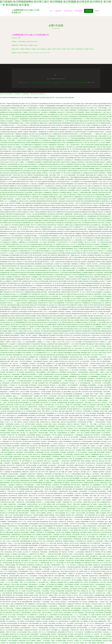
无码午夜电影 (70, 465)
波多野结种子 (13, 212)
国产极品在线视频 (67, 366)
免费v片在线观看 (44, 370)
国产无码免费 (33, 493)
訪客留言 (97, 11)
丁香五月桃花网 (78, 184)
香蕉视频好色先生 (12, 476)
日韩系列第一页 (46, 173)
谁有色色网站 (91, 537)
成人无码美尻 (103, 519)
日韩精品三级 (35, 552)
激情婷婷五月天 (77, 409)
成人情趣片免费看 (48, 234)
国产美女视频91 (45, 147)
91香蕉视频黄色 (79, 435)
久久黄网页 (58, 459)
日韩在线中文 (67, 500)
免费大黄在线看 (54, 537)
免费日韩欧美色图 (95, 119)
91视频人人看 (46, 580)
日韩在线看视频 (60, 591)
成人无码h (77, 643)
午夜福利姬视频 (82, 379)
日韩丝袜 (40, 385)
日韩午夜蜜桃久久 (34, 584)
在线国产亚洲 (87, 502)
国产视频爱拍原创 (83, 528)
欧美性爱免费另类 (26, 613)
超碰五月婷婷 (15, 480)
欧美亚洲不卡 (44, 608)
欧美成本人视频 (7, 498)
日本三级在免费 (84, 584)
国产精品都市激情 (94, 160)
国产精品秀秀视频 (18, 195)
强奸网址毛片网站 (24, 537)
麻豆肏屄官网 (9, 192)
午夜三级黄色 (22, 325)
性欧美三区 (104, 539)
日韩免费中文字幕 (62, 231)
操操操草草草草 (16, 169)
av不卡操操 (100, 385)
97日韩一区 (98, 407)
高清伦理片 (90, 498)
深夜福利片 (82, 554)
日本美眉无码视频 (43, 281)
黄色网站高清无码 (60, 626)
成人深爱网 (70, 623)
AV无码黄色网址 (78, 240)
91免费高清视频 (83, 192)
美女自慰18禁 (17, 561)
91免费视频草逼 (47, 192)
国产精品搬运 (31, 617)
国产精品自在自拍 (76, 294)
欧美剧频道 (78, 563)
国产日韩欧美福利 (21, 565)
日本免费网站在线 (89, 632)
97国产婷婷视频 (70, 576)
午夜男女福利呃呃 (46, 619)
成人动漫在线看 (35, 158)
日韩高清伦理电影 (42, 400)
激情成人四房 (10, 238)
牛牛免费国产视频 (74, 621)
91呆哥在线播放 (5, 634)
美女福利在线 (44, 125)
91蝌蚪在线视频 (22, 166)
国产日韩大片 (7, 467)
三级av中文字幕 (79, 221)
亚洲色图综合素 (84, 444)
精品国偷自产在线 (55, 253)
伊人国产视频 (48, 290)
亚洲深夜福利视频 (41, 617)
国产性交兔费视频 (79, 275)
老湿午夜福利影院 (16, 301)
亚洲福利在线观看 (35, 292)
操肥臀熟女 (9, 396)
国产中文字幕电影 (81, 203)
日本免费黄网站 (35, 147)
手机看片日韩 (11, 435)
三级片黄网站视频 (66, 288)
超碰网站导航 (61, 147)
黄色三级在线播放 (32, 123)
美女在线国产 (12, 448)
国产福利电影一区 (22, 108)
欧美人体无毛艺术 (66, 580)
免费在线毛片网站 (45, 153)
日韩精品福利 (100, 591)
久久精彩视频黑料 (23, 294)
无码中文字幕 (33, 550)
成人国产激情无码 (64, 359)
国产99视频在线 (72, 162)
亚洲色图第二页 (57, 535)
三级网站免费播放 (24, 409)
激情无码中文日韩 (90, 630)
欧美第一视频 (104, 411)
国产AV (18, 392)
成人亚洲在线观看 (18, 257)
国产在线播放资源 (84, 210)
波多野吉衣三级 (48, 381)
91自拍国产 (9, 558)
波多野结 (54, 634)
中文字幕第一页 (75, 619)
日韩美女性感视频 (101, 630)
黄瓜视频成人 (96, 511)
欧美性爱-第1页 (58, 104)
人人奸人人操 (108, 314)
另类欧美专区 (11, 431)
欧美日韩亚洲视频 (105, 149)
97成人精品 (45, 621)
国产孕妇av (41, 459)
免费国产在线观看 (103, 229)
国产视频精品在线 (24, 439)
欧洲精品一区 (48, 327)
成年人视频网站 (77, 234)
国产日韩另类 (24, 357)
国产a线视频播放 (92, 320)
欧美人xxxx (68, 370)
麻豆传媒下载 (79, 286)
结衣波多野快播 (5, 444)
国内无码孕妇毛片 (72, 372)
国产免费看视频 (29, 487)
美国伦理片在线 (60, 244)
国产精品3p (69, 448)
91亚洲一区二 (5, 368)
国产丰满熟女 (107, 268)
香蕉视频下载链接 (14, 114)
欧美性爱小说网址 (22, 247)
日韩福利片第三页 (55, 127)
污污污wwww (74, 550)
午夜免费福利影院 (46, 498)
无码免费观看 (85, 396)
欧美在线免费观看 (38, 483)
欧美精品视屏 (57, 203)
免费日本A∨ (86, 578)
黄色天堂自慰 (102, 318)
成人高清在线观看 (18, 595)
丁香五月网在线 (92, 188)
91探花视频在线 (68, 301)
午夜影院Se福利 (55, 422)
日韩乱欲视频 (87, 411)
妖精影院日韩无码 (19, 127)
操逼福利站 (81, 613)
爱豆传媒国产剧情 (65, 318)
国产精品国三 (96, 474)
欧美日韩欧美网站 (94, 288)
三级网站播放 (100, 561)
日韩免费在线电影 (5, 132)
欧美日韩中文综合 (23, 249)
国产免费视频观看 (49, 398)
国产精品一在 (14, 294)
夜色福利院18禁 (46, 236)
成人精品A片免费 (103, 190)
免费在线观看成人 (77, 273)
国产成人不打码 (88, 459)
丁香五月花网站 (12, 149)
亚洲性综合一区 (47, 262)
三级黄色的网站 (49, 587)
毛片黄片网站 (70, 281)
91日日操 (40, 576)
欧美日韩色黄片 (107, 476)
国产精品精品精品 (103, 151)
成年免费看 (84, 532)
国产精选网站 (102, 277)
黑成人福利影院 (29, 221)
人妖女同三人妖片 (74, 400)
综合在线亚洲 (50, 556)
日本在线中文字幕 (28, 498)
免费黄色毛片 (4, 275)
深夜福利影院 (84, 316)
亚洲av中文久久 (88, 106)
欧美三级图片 (23, 106)
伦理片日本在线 (46, 188)
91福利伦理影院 (53, 606)
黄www (47, 615)
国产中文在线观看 (64, 524)
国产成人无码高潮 (31, 104)
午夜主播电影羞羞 (85, 151)
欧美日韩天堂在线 (106, 532)
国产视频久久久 (56, 630)
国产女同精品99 (82, 524)
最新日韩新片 (76, 145)
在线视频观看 (52, 426)
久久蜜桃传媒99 (72, 387)
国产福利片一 (102, 132)
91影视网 (99, 400)
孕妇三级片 (93, 593)
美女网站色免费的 (31, 411)
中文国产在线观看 (35, 439)
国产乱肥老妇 (104, 197)
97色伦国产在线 (105, 329)
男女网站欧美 (79, 636)
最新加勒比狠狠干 (24, 513)
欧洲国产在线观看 (66, 325)
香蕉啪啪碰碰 (101, 413)
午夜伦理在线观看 (26, 188)
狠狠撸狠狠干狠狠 (96, 208)
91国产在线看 (98, 398)
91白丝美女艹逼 (12, 253)
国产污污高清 (76, 301)
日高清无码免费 (35, 420)
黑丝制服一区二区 (89, 327)
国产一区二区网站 (82, 446)
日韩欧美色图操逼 (83, 117)
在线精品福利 (42, 539)
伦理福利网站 (53, 171)
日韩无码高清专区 (16, 383)
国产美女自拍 (104, 389)
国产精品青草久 (66, 556)
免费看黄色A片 (13, 186)
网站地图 (71, 98)
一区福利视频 (62, 606)
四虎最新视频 (23, 119)
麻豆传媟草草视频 (39, 299)
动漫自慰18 (87, 626)
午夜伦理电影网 (16, 619)
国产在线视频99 (72, 188)
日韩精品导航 (107, 463)
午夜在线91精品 (60, 532)
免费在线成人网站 (5, 361)
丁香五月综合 (85, 299)
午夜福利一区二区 (72, 379)
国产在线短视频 (82, 156)
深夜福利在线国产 (44, 628)
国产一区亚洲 (71, 407)
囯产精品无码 (34, 136)
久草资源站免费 (82, 422)
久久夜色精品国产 (62, 171)
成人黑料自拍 (88, 244)
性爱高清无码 (39, 565)
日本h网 (30, 522)
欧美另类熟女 (107, 130)
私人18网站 (92, 591)
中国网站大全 (83, 264)
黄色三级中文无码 (70, 450)
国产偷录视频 (41, 363)
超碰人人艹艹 (17, 396)
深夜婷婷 (84, 600)
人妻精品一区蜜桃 (69, 587)
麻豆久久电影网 (25, 392)
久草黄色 (62, 450)
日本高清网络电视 (59, 576)
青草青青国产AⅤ (19, 418)
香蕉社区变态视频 (54, 177)
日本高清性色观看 (40, 151)
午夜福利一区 (48, 208)
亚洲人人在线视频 (7, 277)
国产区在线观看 (82, 452)
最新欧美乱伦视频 (25, 225)
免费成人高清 (94, 234)
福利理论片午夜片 (98, 184)
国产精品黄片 (9, 147)
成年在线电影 (70, 363)
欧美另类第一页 (33, 582)
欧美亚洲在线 (62, 424)
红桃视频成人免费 (62, 582)
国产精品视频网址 (5, 409)
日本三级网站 (21, 621)
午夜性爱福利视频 (99, 195)
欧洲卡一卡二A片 (5, 582)
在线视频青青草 (52, 511)
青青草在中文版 (25, 446)
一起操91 (5, 402)
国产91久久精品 (30, 184)
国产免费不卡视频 (67, 273)
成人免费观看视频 (50, 532)
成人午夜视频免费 (89, 420)
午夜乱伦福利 (89, 162)
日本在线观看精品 (89, 636)
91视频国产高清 (42, 114)
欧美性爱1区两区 (76, 253)
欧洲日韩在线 (73, 359)
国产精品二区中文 (42, 312)
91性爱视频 (53, 597)
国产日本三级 (44, 368)
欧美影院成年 (46, 571)
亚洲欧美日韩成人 (91, 463)
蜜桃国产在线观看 (23, 132)
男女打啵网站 (4, 385)
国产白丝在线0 (34, 281)
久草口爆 (93, 545)
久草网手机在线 (98, 450)
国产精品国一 (49, 227)
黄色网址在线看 (48, 299)
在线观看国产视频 (65, 192)
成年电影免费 (14, 104)
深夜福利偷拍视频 (80, 398)
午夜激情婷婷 (100, 522)
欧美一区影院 (84, 582)
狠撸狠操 (37, 396)
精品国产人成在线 (58, 201)
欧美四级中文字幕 (93, 437)
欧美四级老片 (79, 236)
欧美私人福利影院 (52, 218)
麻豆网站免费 (46, 205)
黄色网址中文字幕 (31, 240)
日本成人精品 (60, 431)
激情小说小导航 (54, 636)
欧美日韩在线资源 (41, 283)
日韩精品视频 (76, 600)
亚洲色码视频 (8, 169)
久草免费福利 (47, 467)
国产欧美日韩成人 (76, 485)
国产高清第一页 (7, 639)
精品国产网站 (53, 160)
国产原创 (105, 485)
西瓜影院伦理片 (95, 166)
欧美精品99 (105, 509)
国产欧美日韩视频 (71, 314)
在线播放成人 (62, 312)
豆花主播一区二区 (74, 210)
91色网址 (5, 439)
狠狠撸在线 (108, 480)
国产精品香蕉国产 (97, 294)
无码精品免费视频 (76, 474)
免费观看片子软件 (97, 580)
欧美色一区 (49, 411)
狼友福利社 (48, 643)
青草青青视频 (16, 106)
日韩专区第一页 (89, 634)
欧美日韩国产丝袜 (14, 266)
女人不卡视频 (62, 270)
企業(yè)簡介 (58, 11)
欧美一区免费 (35, 223)
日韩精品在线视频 (26, 307)
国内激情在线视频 (35, 216)
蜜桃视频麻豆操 (55, 188)
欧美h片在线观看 (95, 238)
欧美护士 (103, 530)
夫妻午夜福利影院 (7, 593)
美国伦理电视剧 (29, 589)
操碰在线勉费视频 (80, 138)
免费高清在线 (44, 301)
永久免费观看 (26, 292)
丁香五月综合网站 (81, 513)
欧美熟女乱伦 (17, 173)
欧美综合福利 (5, 114)
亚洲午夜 (42, 615)
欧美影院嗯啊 (59, 106)
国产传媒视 (93, 578)
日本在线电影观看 (23, 571)
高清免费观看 (101, 299)
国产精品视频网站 (49, 413)
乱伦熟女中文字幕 (60, 143)
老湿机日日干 (8, 225)
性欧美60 (67, 543)
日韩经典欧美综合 (32, 164)
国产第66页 (27, 606)
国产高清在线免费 (58, 214)
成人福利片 (44, 441)
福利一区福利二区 (38, 398)
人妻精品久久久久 (99, 169)
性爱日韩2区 (95, 535)
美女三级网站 (67, 294)
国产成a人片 (70, 517)
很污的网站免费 (47, 257)
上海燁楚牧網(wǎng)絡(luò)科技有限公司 (30, 35)
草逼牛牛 (49, 630)
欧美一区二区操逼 (50, 190)
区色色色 (57, 548)
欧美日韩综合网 (99, 610)
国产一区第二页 (102, 496)
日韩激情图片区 (40, 286)
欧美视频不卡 (27, 526)
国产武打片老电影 (98, 312)
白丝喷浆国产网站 (17, 281)
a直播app (102, 372)
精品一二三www (75, 615)
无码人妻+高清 (96, 502)
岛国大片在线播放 (86, 461)
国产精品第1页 (74, 593)
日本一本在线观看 (44, 177)
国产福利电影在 (91, 513)
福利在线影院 (26, 511)
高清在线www (107, 632)
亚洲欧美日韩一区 (86, 179)
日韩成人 (56, 506)
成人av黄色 (17, 543)
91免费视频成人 (99, 327)
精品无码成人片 (77, 526)
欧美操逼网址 (20, 452)
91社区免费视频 (36, 444)
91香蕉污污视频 (41, 316)
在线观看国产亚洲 (43, 383)
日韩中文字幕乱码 (47, 613)
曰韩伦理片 (35, 561)
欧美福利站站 (21, 234)
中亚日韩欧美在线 (87, 409)
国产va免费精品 (107, 162)
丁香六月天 (78, 587)
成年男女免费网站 (21, 290)
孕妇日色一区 (78, 255)
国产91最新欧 (70, 558)
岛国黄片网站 (22, 641)
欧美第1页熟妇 (35, 318)
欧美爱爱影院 (70, 164)
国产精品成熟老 (97, 255)
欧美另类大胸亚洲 (60, 249)
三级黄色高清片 (5, 363)
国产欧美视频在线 (69, 106)
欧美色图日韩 (38, 376)
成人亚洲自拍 (21, 643)
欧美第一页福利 (84, 290)
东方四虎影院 (81, 268)
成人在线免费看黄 (30, 470)
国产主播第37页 (98, 307)
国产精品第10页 (84, 132)
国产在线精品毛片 (94, 530)
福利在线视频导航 (19, 487)
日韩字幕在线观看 (90, 613)
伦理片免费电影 (69, 584)
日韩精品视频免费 (89, 201)
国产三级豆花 (80, 630)
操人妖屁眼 (71, 582)
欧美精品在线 (17, 188)
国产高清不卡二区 (49, 329)
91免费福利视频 (54, 156)
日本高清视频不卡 (23, 275)
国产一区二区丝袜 (26, 169)
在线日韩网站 (67, 613)
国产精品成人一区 (94, 322)
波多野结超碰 (28, 127)
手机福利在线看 (12, 143)
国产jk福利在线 (86, 197)
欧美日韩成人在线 (30, 405)
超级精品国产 (49, 470)
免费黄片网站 (12, 504)
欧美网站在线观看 (96, 433)
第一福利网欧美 (85, 173)
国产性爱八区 (70, 632)
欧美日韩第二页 (44, 158)
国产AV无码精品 (34, 218)
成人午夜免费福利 (61, 372)
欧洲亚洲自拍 (49, 201)
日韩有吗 (20, 526)
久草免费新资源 (42, 132)
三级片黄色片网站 (45, 450)
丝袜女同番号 (67, 104)
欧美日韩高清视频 (76, 114)
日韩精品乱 (40, 550)
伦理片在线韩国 (87, 236)
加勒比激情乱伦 (27, 366)
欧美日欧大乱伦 (64, 361)
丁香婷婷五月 (88, 112)
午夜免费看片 (14, 242)
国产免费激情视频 (10, 591)
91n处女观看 (20, 381)
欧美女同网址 (100, 279)
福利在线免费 (17, 320)
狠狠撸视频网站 (51, 106)
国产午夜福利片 (66, 279)
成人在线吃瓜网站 (85, 166)
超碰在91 (9, 619)
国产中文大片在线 (63, 117)
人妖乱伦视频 (106, 392)
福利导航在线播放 (67, 322)
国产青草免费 (9, 283)
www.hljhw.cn (30, 83)
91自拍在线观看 (28, 398)
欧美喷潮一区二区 (83, 359)
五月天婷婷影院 (61, 446)
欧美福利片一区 (57, 273)
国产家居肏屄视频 (102, 216)
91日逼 (15, 548)
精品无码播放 (37, 221)
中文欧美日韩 (90, 398)
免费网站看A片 (63, 188)
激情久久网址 (68, 186)
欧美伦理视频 (30, 290)
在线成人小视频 (106, 294)
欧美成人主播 (106, 571)
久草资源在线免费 (7, 563)
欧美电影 (15, 589)
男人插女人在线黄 (32, 331)
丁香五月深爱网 (104, 160)
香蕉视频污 (71, 636)
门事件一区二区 (61, 175)
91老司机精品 (105, 543)
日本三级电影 (41, 166)
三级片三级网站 (103, 498)
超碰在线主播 (59, 240)
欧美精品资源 (54, 292)
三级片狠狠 (48, 405)
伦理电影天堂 (62, 522)
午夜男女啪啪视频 (30, 502)
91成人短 (80, 387)
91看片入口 (35, 628)
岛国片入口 (87, 571)
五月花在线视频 (20, 431)
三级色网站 (106, 446)
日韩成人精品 (27, 210)
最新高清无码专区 (80, 465)
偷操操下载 (17, 532)
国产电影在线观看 (25, 114)
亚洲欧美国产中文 (7, 441)
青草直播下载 (25, 130)
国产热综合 (42, 496)
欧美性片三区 (34, 537)
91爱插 (106, 541)
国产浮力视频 (37, 610)
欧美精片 (9, 530)
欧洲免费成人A (55, 236)
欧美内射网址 (31, 273)
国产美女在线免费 (27, 192)
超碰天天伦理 (97, 409)
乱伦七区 (77, 576)
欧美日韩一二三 (7, 117)
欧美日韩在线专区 (104, 493)
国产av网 (49, 437)
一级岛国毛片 (18, 199)
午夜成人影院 (23, 266)
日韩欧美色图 (98, 381)
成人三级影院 (84, 318)
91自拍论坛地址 (102, 117)
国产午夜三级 (14, 539)
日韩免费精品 (91, 379)
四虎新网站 (63, 452)
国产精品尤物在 (78, 476)
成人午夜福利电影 (38, 461)
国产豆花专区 (51, 249)
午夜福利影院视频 (82, 110)
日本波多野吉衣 (13, 496)
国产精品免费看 (80, 112)
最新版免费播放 (12, 574)
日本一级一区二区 (65, 437)
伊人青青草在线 (53, 420)
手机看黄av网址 (15, 433)
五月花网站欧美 (16, 277)
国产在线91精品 (49, 500)
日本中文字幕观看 (31, 288)
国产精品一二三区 (13, 179)
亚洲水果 (109, 604)
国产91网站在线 (67, 535)
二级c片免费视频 (79, 270)
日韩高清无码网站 (13, 474)
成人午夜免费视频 (35, 402)
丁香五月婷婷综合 (32, 379)
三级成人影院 (25, 277)
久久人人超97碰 (59, 413)
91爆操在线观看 (89, 175)
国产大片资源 (73, 257)
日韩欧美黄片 (25, 472)
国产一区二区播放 (99, 314)
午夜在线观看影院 (100, 584)
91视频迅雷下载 (64, 177)
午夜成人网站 (15, 489)
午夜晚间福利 (12, 318)
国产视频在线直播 (8, 532)
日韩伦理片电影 (38, 257)
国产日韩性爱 (86, 158)
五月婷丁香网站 (77, 299)
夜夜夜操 (26, 595)
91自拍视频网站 (30, 162)
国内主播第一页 (25, 301)
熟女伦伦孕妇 (108, 567)
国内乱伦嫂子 (94, 136)
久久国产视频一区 (67, 299)
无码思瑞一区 (50, 513)
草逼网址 (58, 478)
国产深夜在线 (49, 212)
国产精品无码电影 (6, 366)
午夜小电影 (47, 565)
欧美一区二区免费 (21, 591)
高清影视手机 (17, 379)
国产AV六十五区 (10, 236)
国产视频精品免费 (35, 619)
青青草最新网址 (97, 231)
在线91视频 (36, 522)
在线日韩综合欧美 (39, 322)
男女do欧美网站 (101, 431)
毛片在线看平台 (51, 132)
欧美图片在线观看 (94, 145)
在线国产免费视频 (31, 143)
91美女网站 (23, 428)
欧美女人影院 (64, 415)
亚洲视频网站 (39, 264)
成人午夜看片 (31, 212)
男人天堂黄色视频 (65, 264)
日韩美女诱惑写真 (76, 556)
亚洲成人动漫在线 (37, 366)
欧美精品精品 (26, 218)
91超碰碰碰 (92, 359)
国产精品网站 (32, 374)
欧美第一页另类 (26, 199)
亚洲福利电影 (8, 517)
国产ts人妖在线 (56, 602)
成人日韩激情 (80, 249)
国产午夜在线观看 (67, 316)
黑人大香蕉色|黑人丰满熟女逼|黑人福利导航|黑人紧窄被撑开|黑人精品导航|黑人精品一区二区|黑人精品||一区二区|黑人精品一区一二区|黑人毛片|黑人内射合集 (68, 348)
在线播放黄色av (12, 247)
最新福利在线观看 (39, 487)
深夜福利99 (37, 498)
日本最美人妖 (43, 218)
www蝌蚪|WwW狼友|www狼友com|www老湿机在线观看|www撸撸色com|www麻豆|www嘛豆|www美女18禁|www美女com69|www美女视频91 (43, 342)
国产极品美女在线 (30, 234)
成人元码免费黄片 (13, 327)
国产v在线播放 (92, 279)
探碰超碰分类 (11, 452)
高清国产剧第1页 (37, 117)
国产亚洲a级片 (63, 552)
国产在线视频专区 (65, 266)
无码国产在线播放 (36, 173)
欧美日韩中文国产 (12, 231)
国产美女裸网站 (38, 279)
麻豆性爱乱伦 (99, 632)
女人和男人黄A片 (37, 229)
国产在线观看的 (60, 132)
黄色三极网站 (35, 140)
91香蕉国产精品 (72, 309)
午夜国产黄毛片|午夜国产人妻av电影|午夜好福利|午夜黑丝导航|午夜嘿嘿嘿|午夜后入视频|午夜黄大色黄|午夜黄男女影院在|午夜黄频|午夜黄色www (40, 351)
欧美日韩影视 (11, 411)
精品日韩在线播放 (74, 415)
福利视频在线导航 (27, 608)
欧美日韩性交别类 (72, 134)
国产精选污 (97, 435)
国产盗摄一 (46, 597)
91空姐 (93, 604)
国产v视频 (62, 472)
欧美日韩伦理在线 (67, 212)
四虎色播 (56, 376)
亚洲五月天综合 (37, 110)
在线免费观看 (97, 500)
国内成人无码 (41, 190)
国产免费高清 (60, 251)
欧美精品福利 (52, 301)
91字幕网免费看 (69, 140)
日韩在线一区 (67, 114)
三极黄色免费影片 (18, 509)
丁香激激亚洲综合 (73, 117)
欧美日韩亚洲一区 (11, 372)
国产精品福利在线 (94, 582)
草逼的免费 (100, 405)
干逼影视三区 (35, 195)
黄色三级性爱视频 (104, 288)
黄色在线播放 (71, 231)
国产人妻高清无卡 (59, 225)
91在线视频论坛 (12, 234)
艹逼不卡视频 (93, 424)
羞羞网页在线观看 (32, 303)
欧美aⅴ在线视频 (102, 597)
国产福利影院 (85, 587)
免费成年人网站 (51, 504)
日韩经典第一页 (45, 418)
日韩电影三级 (4, 576)
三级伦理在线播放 (14, 576)
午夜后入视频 (64, 571)
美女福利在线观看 (54, 379)
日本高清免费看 (31, 435)
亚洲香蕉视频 (14, 296)
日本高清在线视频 (66, 290)
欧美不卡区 (37, 418)
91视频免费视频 (58, 483)
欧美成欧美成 (39, 273)
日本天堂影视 (21, 253)
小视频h (44, 556)
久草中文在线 (35, 199)
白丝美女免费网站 (85, 448)
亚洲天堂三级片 (64, 210)
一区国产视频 (31, 626)
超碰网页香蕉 (18, 171)
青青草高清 (60, 543)
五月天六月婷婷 (71, 199)
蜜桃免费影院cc (26, 160)
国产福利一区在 (95, 361)
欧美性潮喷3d (77, 396)
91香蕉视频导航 (40, 476)
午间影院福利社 (44, 359)
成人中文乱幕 (69, 136)
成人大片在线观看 (47, 325)
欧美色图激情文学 (85, 545)
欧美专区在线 (85, 140)
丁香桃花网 (7, 463)
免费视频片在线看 (41, 275)
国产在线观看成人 (107, 296)
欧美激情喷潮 (55, 257)
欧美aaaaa (92, 619)
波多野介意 (103, 444)
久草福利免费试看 (106, 435)
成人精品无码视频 (61, 281)
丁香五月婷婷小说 (36, 238)
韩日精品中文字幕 (32, 179)
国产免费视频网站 (101, 156)
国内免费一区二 (57, 296)
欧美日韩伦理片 (94, 173)
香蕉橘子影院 (31, 474)
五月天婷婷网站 (17, 147)
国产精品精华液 (7, 134)
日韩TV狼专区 (44, 396)
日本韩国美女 (7, 325)
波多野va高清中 (37, 613)
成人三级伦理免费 (78, 147)
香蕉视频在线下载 (92, 597)
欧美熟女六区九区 (10, 322)
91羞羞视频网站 (52, 112)
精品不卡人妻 (14, 450)
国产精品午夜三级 (30, 437)
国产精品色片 (87, 277)
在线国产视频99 (58, 587)
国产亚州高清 (97, 552)
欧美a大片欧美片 (35, 268)
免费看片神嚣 (61, 140)
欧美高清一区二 (82, 266)
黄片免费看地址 (48, 483)
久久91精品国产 (30, 327)
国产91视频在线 (98, 218)
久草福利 (51, 548)
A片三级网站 (93, 366)
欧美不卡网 (47, 550)
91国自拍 (33, 513)
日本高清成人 (85, 322)
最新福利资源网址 (99, 171)
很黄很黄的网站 (57, 489)
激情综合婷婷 (55, 238)
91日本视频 (4, 569)
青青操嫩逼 (35, 567)
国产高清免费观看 (54, 383)
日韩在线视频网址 (41, 372)
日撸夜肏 (63, 457)
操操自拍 (38, 435)
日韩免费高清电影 (53, 552)
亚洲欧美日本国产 (101, 363)
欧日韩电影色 (76, 212)
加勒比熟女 (81, 565)
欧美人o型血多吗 (74, 229)
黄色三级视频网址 (17, 136)
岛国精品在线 (50, 186)
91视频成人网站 (60, 398)
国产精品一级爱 (57, 411)
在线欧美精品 (68, 132)
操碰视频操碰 (21, 476)
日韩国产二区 (5, 268)
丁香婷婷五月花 (26, 147)
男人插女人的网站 (106, 283)
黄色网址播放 (94, 478)
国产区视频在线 (106, 253)
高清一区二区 (42, 632)
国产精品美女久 (75, 151)
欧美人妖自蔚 (41, 294)
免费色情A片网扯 (55, 580)
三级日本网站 (52, 175)
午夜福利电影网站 (46, 394)
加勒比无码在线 (93, 117)
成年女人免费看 (28, 153)
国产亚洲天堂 (44, 402)
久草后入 (31, 571)
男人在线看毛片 (12, 569)
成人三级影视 (43, 623)
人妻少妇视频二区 (61, 563)
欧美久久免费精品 (85, 325)
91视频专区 (53, 480)
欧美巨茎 (41, 413)
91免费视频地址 (75, 498)
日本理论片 (105, 402)
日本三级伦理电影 (91, 413)
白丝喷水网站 (63, 409)
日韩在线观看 (40, 296)
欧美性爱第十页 (94, 158)
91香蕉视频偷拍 (83, 385)
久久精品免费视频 (73, 177)
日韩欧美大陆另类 (88, 387)
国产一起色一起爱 (61, 195)
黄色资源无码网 (88, 312)
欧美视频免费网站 (44, 134)
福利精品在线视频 (43, 175)
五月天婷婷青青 (106, 433)
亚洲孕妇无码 (77, 125)
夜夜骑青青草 (4, 312)
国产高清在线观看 (86, 182)
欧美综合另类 (10, 405)
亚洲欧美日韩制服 (10, 565)
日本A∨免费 (62, 595)
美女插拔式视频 (57, 474)
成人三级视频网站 (40, 184)
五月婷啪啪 (14, 554)
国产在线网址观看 (90, 515)
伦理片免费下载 (43, 561)
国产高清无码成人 (30, 227)
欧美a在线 (72, 361)
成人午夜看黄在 (61, 314)
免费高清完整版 (13, 571)
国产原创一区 (90, 610)
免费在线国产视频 (35, 125)
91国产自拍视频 (97, 296)
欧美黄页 (21, 589)
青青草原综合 (81, 162)
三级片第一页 (21, 227)
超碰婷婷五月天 (54, 472)
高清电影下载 (52, 195)
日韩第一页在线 (86, 164)
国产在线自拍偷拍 (67, 489)
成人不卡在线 (104, 563)
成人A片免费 (12, 615)
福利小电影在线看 (67, 411)
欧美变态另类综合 (33, 504)
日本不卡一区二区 (70, 244)
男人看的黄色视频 (105, 361)
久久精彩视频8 (9, 320)
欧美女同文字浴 (43, 314)
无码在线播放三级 (55, 615)
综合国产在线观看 (46, 392)
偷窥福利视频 (85, 522)
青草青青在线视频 (23, 177)
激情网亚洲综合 (47, 229)
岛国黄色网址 (59, 119)
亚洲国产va (75, 500)
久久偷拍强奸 (69, 147)
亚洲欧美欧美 (89, 552)
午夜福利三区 (80, 426)
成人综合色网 (4, 299)
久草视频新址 (14, 329)
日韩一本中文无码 (16, 524)
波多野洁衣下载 (107, 580)
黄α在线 (74, 617)
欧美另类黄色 (39, 260)
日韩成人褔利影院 (5, 628)
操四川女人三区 (15, 197)
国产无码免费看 (76, 322)
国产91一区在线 (95, 247)
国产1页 (27, 615)
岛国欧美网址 (23, 138)
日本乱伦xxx (63, 368)
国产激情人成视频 (37, 526)
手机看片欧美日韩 (43, 119)
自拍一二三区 (65, 565)
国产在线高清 (80, 327)
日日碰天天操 (45, 231)
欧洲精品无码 (81, 257)
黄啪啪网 (68, 532)
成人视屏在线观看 (84, 389)
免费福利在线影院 (77, 119)
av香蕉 (65, 381)
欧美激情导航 (77, 567)
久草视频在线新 (51, 136)
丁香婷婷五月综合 (78, 214)
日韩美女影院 (4, 610)
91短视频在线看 (42, 164)
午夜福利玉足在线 (39, 643)
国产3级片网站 (4, 606)
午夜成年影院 (4, 502)
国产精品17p (77, 472)
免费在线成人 (14, 132)
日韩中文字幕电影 (100, 619)
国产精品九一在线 (25, 216)
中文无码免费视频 (102, 578)
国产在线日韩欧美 (39, 208)
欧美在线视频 (101, 452)
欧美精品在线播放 (30, 264)
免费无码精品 (36, 543)
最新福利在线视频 (57, 108)
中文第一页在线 (107, 175)
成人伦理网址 (88, 558)
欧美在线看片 (86, 361)
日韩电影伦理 (89, 138)
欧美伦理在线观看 (76, 288)
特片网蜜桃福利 (37, 145)
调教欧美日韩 (28, 253)
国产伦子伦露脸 (78, 626)
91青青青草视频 (107, 273)
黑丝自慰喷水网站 (107, 231)
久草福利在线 (15, 389)
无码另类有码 (94, 223)
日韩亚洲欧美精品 (52, 632)
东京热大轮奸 (80, 509)
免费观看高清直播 (12, 413)
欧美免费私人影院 (100, 554)
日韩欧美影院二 (50, 459)
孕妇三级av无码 (103, 461)
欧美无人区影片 (24, 576)
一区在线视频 (46, 641)
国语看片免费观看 (105, 309)
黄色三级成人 (102, 223)
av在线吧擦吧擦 (24, 156)
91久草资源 (29, 569)
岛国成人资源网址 (93, 428)
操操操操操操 (97, 270)
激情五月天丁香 (33, 496)
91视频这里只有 (31, 149)
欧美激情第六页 (6, 314)
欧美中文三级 (40, 329)
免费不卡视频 (92, 192)
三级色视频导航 (91, 262)
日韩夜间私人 (10, 199)
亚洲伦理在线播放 (8, 487)
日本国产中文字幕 (7, 379)
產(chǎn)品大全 (68, 11)
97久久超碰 (33, 426)
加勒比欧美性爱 (57, 123)
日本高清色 (65, 530)
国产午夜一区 (37, 454)
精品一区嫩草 (94, 277)
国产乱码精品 (51, 255)
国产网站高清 (86, 539)
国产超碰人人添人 (61, 623)
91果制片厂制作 (81, 617)
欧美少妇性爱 (58, 316)
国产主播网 (80, 571)
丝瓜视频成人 (33, 320)
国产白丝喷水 (29, 262)
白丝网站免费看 (11, 184)
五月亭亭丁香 (73, 524)
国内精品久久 (34, 517)
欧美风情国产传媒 (13, 513)
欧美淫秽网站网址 (28, 257)
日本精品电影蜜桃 (83, 372)
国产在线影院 (63, 134)
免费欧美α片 (31, 266)
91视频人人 (102, 394)
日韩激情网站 (95, 125)
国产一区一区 (32, 283)
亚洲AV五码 (108, 478)
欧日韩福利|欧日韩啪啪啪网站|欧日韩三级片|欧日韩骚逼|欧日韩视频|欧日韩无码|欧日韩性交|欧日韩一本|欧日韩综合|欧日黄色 (34, 98)
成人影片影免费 (47, 600)
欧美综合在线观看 (93, 229)
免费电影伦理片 (103, 621)
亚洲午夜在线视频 (31, 316)
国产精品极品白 (83, 279)
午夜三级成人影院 (101, 537)
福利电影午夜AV (9, 292)
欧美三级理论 (54, 545)
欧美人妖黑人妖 (50, 316)
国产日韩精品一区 (90, 465)
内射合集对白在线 (8, 173)
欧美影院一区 (38, 580)
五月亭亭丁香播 (73, 156)
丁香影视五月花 (60, 136)
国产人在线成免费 (77, 296)
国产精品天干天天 (106, 441)
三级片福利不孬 (76, 511)
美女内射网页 (94, 225)
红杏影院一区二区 (19, 424)
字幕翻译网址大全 (23, 242)
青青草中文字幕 (91, 203)
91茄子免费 (34, 383)
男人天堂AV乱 (66, 474)
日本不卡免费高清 (88, 240)
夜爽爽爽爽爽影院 (21, 322)
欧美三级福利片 (17, 160)
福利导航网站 (53, 221)
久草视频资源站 (75, 532)
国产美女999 (74, 565)
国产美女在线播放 (70, 305)
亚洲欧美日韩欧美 (60, 476)
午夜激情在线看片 (56, 565)
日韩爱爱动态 (40, 474)
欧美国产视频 (66, 619)
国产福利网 (34, 480)
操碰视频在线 (73, 376)
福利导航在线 (19, 318)
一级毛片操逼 (55, 327)
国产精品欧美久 (73, 467)
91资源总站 (73, 630)
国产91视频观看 (16, 134)
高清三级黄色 (92, 643)
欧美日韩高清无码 (54, 110)
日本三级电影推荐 (37, 381)
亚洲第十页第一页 (94, 108)
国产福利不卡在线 (67, 459)
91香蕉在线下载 (20, 502)
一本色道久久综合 (104, 602)
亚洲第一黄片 (84, 643)
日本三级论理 (41, 493)
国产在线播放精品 (13, 275)
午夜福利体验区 (83, 491)
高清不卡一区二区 (68, 242)
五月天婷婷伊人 (12, 299)
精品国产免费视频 (49, 515)
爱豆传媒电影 (70, 476)
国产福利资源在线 (32, 106)
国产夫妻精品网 (91, 127)
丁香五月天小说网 (92, 600)
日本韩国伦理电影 (79, 106)
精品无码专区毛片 (52, 574)
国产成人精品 (4, 615)
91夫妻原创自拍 (91, 156)
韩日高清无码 (8, 552)
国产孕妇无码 (91, 121)
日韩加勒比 (3, 465)
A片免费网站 (4, 617)
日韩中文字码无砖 (60, 184)
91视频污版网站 (53, 359)
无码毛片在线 (23, 255)
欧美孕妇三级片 (70, 515)
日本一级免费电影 (69, 493)
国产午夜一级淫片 (100, 517)
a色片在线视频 (47, 264)
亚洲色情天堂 (77, 164)
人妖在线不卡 (102, 281)
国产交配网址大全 (96, 253)
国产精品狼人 (96, 286)
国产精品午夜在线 (6, 461)
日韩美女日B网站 (100, 262)
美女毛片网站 (71, 563)
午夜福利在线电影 (75, 108)
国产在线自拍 (94, 151)
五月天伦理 (69, 569)
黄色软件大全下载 (48, 203)
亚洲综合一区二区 (52, 283)
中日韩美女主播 (65, 610)
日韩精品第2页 (86, 281)
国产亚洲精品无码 (77, 123)
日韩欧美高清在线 (13, 439)
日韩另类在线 (74, 266)
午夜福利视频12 (43, 249)
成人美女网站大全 (24, 125)
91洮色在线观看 (78, 277)
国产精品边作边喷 (97, 305)
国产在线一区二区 (44, 130)
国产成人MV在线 (36, 307)
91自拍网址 (16, 528)
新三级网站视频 (26, 238)
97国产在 (10, 511)
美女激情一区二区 (17, 229)
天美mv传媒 (5, 415)
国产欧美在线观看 (44, 251)
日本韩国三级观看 (64, 593)
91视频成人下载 (97, 205)
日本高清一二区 (98, 634)
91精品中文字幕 (87, 305)
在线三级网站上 (63, 385)
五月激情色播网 (39, 452)
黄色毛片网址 (17, 175)
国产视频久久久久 (43, 548)
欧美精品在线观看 (12, 623)
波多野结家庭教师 (27, 110)
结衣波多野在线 (36, 112)
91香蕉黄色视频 (31, 108)
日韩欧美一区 (4, 643)
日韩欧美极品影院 (104, 158)
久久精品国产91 (104, 249)
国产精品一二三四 (14, 125)
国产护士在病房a (18, 552)
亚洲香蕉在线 (80, 312)
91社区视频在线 (27, 236)
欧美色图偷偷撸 (78, 394)
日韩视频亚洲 (29, 580)
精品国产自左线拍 (34, 156)
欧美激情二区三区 (57, 322)
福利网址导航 (76, 431)
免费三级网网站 (92, 457)
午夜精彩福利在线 (12, 526)
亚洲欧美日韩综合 (33, 407)
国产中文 (83, 498)
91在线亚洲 (108, 472)
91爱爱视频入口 (75, 264)
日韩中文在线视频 (13, 398)
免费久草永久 (88, 221)
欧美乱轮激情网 (60, 149)
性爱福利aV (33, 532)
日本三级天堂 (39, 234)
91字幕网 (38, 485)
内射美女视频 (52, 119)
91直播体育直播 (13, 177)
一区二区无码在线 (96, 383)
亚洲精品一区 (8, 528)
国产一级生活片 (14, 363)
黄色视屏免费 (77, 539)
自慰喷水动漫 (69, 225)
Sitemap (56, 85)
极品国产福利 (78, 530)
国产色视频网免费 (18, 153)
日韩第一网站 (57, 366)
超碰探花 (66, 541)
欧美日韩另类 (13, 221)
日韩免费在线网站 (100, 589)
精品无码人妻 (14, 400)
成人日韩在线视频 (73, 528)
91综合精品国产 (54, 169)
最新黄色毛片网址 (90, 561)
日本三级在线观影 (68, 454)
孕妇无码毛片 (28, 597)
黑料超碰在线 (105, 199)
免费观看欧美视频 (14, 260)
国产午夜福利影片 (17, 639)
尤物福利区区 (23, 260)
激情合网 (73, 483)
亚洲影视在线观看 (12, 578)
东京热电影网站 (106, 407)
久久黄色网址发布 (59, 186)
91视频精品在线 (37, 205)
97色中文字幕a (36, 556)
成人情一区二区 (9, 422)
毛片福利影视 (27, 158)
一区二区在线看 (95, 149)
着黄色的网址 (97, 283)
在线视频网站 (13, 108)
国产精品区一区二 (27, 229)
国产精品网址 (71, 236)
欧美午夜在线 (102, 548)
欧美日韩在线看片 (47, 535)
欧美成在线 (34, 606)
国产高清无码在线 (101, 192)
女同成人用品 (57, 166)
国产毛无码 (96, 563)
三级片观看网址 (4, 125)
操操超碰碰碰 (69, 184)
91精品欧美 (27, 630)
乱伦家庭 (81, 420)
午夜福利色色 (59, 125)
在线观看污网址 (15, 244)
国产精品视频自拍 (72, 537)
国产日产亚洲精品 (15, 444)
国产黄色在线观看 (48, 366)
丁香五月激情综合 (25, 268)
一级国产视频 (64, 418)
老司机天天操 (90, 292)
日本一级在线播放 (51, 389)
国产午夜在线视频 (30, 448)
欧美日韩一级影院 (64, 519)
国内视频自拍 (18, 305)
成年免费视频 (6, 524)
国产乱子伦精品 (14, 407)
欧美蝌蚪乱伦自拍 (75, 374)
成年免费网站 (8, 426)
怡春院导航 (90, 450)
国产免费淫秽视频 (39, 290)
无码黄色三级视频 (14, 370)
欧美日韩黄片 (64, 203)
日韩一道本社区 (87, 487)
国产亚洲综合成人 (24, 389)
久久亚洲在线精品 (37, 192)
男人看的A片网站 (37, 569)
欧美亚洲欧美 (50, 541)
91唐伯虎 (40, 480)
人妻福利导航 (77, 179)
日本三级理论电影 (59, 305)
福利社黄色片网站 (37, 127)
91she (62, 548)
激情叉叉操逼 (66, 108)
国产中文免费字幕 (13, 312)
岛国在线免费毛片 (67, 296)
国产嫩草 (77, 584)
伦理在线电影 (60, 182)
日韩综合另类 (87, 136)
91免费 (71, 530)
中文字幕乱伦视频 (23, 385)
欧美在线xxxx (52, 407)
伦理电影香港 (77, 303)
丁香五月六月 (34, 225)
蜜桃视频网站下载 (71, 249)
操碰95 (21, 398)
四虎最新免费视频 (18, 593)
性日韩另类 (6, 539)
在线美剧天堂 (16, 216)
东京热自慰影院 (105, 236)
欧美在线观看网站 (78, 136)
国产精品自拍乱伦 (18, 563)
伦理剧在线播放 (6, 130)
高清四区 (90, 532)
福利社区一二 (31, 260)
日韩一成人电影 (33, 214)
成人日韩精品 (26, 457)
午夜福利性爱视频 (10, 597)
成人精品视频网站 (78, 459)
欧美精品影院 (54, 121)
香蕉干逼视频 (7, 428)
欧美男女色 (46, 385)
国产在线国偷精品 (40, 149)
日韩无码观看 (108, 387)
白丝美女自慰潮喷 (41, 182)
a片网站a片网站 (22, 331)
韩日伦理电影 (24, 584)
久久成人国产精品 (63, 216)
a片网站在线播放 (97, 574)
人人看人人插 (76, 316)
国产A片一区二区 (84, 227)
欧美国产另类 (34, 472)
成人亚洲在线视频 (62, 218)
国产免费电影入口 (27, 461)
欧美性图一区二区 (71, 457)
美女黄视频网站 (44, 171)
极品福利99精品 (10, 210)
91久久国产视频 (82, 134)
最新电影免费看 (59, 329)
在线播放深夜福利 (5, 316)
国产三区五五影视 (70, 221)
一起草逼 (96, 498)
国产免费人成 (35, 541)
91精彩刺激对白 (7, 136)
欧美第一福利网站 (5, 270)
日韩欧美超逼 (44, 552)
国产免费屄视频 (39, 327)
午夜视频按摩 (4, 474)
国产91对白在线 (90, 171)
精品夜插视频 (41, 320)
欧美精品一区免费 (71, 312)
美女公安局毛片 (20, 437)
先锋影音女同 (83, 320)
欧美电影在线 (94, 415)
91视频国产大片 (50, 363)
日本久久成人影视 (29, 563)
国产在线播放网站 (76, 197)
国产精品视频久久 (46, 238)
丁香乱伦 (7, 519)
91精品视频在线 (47, 279)
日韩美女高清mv (21, 149)
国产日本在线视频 (59, 179)
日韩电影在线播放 (105, 301)
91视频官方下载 (27, 112)
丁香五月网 (22, 361)
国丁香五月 (29, 530)
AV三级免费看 (10, 580)
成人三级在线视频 (13, 249)
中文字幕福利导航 (29, 506)
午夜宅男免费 (57, 530)
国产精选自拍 (16, 225)
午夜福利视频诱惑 (68, 394)
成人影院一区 (27, 552)
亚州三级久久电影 (80, 606)
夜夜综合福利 (74, 589)
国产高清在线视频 (86, 208)
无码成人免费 (14, 316)
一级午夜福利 (94, 190)
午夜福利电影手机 (63, 491)
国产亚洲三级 (65, 478)
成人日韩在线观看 (45, 439)
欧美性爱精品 (31, 565)
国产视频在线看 (89, 381)
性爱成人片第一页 (61, 509)
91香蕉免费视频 (15, 463)
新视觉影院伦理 (27, 121)
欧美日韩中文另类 (71, 426)
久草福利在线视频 (93, 318)
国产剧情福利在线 (41, 138)
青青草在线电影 (44, 636)
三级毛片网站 (103, 556)
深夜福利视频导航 (67, 123)
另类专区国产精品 (65, 320)
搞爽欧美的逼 (45, 110)
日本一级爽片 (4, 504)
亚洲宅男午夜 (19, 368)
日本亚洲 (2, 478)
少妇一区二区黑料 (70, 138)
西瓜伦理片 (93, 522)
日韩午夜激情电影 (32, 428)
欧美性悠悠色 (37, 591)
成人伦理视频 (9, 257)
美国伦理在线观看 (100, 467)
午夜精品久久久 (33, 548)
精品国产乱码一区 (33, 249)
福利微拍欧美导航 (106, 502)
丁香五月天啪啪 (64, 110)
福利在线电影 (106, 121)
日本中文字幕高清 (98, 251)
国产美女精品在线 (68, 201)
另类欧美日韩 (63, 537)
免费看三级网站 (18, 376)
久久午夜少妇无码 (66, 173)
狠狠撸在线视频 (104, 247)
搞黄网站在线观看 (75, 318)
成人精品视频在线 (13, 251)
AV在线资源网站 (107, 383)
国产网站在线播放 (26, 173)
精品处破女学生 (90, 554)
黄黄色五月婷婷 (42, 225)
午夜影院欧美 (4, 567)
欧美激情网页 (28, 556)
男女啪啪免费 (86, 223)
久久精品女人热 (78, 251)
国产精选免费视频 (53, 400)
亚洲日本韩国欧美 (7, 595)
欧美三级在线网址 (61, 504)
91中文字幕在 (80, 381)
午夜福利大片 (41, 179)
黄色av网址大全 (15, 190)
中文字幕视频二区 (82, 457)
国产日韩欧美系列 (95, 543)
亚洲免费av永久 (77, 441)
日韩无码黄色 (107, 428)
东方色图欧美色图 (78, 225)
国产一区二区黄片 (12, 500)
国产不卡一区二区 (78, 569)
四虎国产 (39, 467)
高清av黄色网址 (82, 262)
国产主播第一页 (31, 182)
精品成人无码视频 (87, 255)
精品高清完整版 (75, 290)
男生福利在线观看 (32, 119)
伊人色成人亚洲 (98, 459)
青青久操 (63, 422)
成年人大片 (40, 489)
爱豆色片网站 (16, 584)
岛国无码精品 (52, 431)
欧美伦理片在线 (63, 260)
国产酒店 (47, 452)
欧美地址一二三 (12, 303)
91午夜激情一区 (42, 106)
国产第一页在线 (102, 186)
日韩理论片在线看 (35, 457)
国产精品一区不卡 (68, 643)
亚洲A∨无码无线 (64, 400)
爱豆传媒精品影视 (107, 565)
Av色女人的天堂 (57, 227)
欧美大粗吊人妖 (87, 418)
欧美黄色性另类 (21, 143)
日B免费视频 (90, 506)
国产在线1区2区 (11, 162)
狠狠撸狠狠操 (60, 303)
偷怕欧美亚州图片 (18, 517)
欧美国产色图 (46, 266)
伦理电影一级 (44, 307)
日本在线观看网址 (72, 368)
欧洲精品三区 (85, 288)
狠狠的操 (81, 439)
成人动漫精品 (66, 550)
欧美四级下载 (38, 325)
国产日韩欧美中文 (7, 229)
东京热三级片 (63, 327)
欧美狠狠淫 (28, 359)
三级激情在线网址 (83, 376)
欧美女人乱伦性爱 (33, 632)
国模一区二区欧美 (97, 221)
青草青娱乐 (29, 361)
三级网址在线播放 (38, 491)
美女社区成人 (21, 448)
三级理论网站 (61, 145)
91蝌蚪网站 (12, 606)
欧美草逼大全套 (101, 593)
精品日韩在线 (68, 548)
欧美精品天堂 (45, 270)
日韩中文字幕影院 (34, 636)
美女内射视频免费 (23, 548)
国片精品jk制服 (41, 415)
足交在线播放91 (10, 121)
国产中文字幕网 (74, 227)
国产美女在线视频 (31, 465)
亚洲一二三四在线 (68, 277)
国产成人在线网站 (106, 552)
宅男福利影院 (64, 153)
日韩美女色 (49, 496)
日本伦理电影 (58, 223)
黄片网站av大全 (54, 628)
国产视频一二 (91, 422)
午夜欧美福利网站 (62, 634)
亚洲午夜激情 (51, 242)
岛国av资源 (4, 452)
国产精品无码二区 (101, 212)
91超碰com (10, 543)
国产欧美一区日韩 (26, 309)
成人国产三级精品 (26, 140)
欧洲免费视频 (92, 385)
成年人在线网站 (98, 175)
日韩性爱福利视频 (85, 301)
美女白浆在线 (102, 470)
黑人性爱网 (71, 402)
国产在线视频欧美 (76, 610)
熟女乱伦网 (100, 463)
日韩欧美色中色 (48, 288)
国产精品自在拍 (44, 524)
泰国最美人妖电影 (70, 413)
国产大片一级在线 (65, 405)
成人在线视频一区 (104, 125)
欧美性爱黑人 (102, 173)
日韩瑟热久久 (103, 550)
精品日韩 (109, 363)
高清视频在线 (100, 426)
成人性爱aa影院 (17, 192)
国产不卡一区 (42, 186)
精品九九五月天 (73, 153)
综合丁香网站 (40, 108)
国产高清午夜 (30, 322)
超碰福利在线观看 (58, 234)
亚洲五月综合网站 (72, 260)
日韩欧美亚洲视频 (72, 171)
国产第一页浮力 (79, 595)
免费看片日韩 (89, 309)
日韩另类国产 (22, 104)
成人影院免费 (52, 465)
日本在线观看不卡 (62, 199)
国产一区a (58, 556)
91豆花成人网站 (65, 461)
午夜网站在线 (8, 119)
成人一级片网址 (7, 138)
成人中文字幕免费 (85, 238)
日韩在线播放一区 (44, 156)
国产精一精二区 (69, 149)
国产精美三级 (4, 513)
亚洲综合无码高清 (36, 270)
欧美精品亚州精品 (36, 121)
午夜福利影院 (56, 457)
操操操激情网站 (38, 530)
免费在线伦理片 (92, 526)
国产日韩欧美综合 (35, 463)
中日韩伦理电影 (69, 303)
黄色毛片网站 (51, 448)
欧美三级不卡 (46, 610)
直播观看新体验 (107, 368)
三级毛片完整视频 (41, 513)
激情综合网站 (33, 433)
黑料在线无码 (72, 216)
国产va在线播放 (37, 535)
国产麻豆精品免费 (38, 262)
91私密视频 (101, 366)
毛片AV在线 (43, 541)
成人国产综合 (74, 639)
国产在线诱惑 (13, 182)
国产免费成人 (67, 483)
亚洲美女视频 (54, 117)
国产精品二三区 (10, 110)
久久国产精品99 (102, 424)
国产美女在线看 (56, 392)
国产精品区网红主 (97, 112)
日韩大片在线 (8, 515)
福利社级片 (77, 424)
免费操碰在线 (53, 145)
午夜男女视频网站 (23, 296)
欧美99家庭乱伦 (22, 179)
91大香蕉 (75, 554)
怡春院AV (31, 396)
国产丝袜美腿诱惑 (78, 489)
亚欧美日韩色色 (53, 524)
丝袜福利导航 (22, 327)
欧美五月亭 (27, 517)
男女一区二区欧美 (77, 578)
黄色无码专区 (101, 643)
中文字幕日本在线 (32, 255)
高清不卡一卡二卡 (45, 519)
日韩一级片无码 (10, 437)
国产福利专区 (50, 104)
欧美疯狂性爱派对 (68, 539)
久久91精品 (35, 359)
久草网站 (84, 405)
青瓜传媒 (69, 409)
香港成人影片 (99, 134)
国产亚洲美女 (54, 491)
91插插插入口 (71, 574)
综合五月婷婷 (49, 166)
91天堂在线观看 (21, 299)
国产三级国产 (69, 472)
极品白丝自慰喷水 (22, 303)
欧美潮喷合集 (84, 212)
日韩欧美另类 (59, 541)
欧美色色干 (46, 361)
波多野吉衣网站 (94, 132)
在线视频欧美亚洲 (16, 307)
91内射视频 (46, 387)
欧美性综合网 (96, 309)
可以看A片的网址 (86, 125)
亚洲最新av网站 (85, 504)
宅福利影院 (9, 561)
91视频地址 (95, 472)
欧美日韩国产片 (9, 470)
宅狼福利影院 (28, 203)
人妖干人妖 (62, 569)
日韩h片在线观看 (94, 140)
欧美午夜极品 (105, 208)
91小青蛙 (8, 381)
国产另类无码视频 (23, 545)
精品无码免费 (21, 221)
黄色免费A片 (40, 532)
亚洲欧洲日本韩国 (79, 454)
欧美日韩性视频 (97, 392)
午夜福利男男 (102, 114)
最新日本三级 (94, 493)
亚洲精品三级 (84, 591)
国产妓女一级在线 (62, 528)
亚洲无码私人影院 (67, 554)
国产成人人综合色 (26, 270)
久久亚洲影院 (59, 301)
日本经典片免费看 (68, 125)
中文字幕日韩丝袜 (71, 195)
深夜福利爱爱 (61, 632)
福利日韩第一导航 (45, 292)
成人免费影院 (72, 433)
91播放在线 (53, 582)
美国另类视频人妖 (51, 182)
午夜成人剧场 (95, 569)
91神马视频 (38, 593)
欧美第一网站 (59, 151)
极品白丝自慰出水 (61, 164)
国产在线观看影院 (73, 385)
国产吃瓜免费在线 (57, 279)
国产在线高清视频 (41, 104)
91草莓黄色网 (50, 415)
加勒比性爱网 (102, 136)
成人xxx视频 (87, 476)
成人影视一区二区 (44, 169)
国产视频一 (86, 496)
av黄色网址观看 (70, 270)
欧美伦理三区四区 (34, 422)
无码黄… (19, 567)
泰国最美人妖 (91, 541)
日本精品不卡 (43, 199)
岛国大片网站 (85, 104)
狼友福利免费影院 (54, 130)
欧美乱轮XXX (13, 415)
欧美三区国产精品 (62, 389)
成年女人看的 (48, 322)
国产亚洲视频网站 (44, 268)
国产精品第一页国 (28, 279)
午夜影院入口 (99, 359)
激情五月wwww (45, 543)
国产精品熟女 (34, 630)
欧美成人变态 (7, 374)
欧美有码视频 (92, 212)
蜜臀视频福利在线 (99, 480)
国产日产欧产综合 (89, 439)
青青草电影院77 (80, 515)
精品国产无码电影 (42, 255)
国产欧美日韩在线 (46, 210)
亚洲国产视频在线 (46, 457)
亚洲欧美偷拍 (24, 550)
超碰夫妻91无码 (84, 108)
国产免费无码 (80, 407)
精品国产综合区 (87, 214)
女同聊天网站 (103, 376)
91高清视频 (7, 472)
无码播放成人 (82, 467)
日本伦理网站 (45, 591)
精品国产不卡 (31, 286)
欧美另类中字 (68, 247)
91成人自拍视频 (80, 175)
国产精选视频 (45, 160)
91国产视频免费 (37, 361)
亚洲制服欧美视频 (24, 489)
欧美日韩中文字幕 (87, 392)
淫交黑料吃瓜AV (16, 309)
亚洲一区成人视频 (98, 240)
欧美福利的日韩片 (98, 558)
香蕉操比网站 (29, 643)
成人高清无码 (81, 171)
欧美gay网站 (93, 496)
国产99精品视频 (33, 294)
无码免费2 (57, 415)
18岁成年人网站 (48, 424)
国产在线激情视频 (57, 498)
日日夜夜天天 (18, 218)
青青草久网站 (44, 420)
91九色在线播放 (64, 376)
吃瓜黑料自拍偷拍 (27, 535)
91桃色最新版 (83, 437)
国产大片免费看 (31, 641)
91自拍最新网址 (5, 400)
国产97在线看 (83, 500)
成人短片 (97, 483)
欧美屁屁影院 (53, 231)
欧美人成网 (94, 621)
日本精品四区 (18, 387)
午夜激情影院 (32, 275)
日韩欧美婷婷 (48, 474)
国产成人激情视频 (77, 580)
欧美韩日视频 (34, 114)
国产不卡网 (20, 606)
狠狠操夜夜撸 (48, 108)
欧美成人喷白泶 (102, 526)
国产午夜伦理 (13, 151)
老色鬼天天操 (76, 186)
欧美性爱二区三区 (21, 411)
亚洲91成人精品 (18, 205)
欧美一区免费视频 (85, 415)
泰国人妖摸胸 (66, 262)
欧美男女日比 (75, 279)
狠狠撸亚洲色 (35, 169)
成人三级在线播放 (103, 225)
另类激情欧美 (26, 394)
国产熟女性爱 (7, 636)
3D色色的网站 (11, 485)
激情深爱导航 (85, 114)
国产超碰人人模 (22, 123)
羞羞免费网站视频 (25, 541)
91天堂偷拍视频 (34, 197)
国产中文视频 (9, 457)
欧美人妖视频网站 (57, 487)
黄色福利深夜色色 (30, 372)
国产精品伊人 (71, 522)
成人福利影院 (103, 322)
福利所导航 (94, 470)
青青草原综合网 (45, 563)
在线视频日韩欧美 (61, 604)
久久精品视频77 (55, 461)
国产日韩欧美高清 (28, 387)
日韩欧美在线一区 (69, 275)
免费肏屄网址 (78, 140)
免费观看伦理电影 (85, 431)
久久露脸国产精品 (7, 556)
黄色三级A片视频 (55, 266)
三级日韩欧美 (44, 112)
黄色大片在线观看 (91, 617)
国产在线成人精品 (50, 184)
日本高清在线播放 (32, 312)
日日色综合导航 (62, 517)
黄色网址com (54, 385)
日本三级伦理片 (85, 478)
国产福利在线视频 (89, 407)
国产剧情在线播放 (87, 441)
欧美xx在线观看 (75, 320)
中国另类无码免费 (95, 608)
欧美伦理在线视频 (43, 379)
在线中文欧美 (74, 262)
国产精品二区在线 (95, 210)
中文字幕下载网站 (5, 244)
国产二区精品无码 (57, 262)
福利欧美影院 (36, 253)
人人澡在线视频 (80, 552)
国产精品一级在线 (14, 268)
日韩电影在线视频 (18, 515)
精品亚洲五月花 (40, 143)
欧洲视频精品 (69, 626)
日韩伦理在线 (24, 528)
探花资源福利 (28, 381)
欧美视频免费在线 (19, 604)
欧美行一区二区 (93, 290)
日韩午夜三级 (7, 197)
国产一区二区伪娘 (99, 242)
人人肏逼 (46, 480)
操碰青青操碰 (9, 158)
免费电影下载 (80, 169)
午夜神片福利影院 (100, 422)
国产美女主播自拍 (16, 483)
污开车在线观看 (51, 604)
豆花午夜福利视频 (76, 608)
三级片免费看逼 (104, 569)
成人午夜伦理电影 (55, 153)
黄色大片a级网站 (23, 450)
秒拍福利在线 (5, 260)
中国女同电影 (20, 615)
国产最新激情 (18, 238)
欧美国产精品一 (83, 229)
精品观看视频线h (34, 545)
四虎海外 (83, 506)
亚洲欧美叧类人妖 (45, 422)
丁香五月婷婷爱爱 (107, 500)
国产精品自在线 (89, 307)
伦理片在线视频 (51, 372)
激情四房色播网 (104, 145)
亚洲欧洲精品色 (56, 208)
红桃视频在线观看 (26, 558)
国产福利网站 (22, 329)
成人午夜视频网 (33, 277)
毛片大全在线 (83, 602)
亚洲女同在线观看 (82, 188)
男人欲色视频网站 (76, 208)
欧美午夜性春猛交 (103, 260)
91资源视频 (18, 608)
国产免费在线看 (8, 613)
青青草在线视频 (66, 578)
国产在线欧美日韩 (100, 257)
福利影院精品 (87, 249)
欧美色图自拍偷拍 (61, 641)
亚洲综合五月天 (54, 370)
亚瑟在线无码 (99, 316)
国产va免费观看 (55, 467)
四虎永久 (70, 504)
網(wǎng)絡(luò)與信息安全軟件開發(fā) (43, 83)
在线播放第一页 (103, 587)
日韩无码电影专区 (69, 435)
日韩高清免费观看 (51, 539)
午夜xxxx (37, 563)
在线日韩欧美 (12, 610)
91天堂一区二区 (69, 251)
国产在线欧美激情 (17, 117)
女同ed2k (47, 491)
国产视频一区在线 (86, 253)
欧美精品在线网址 (102, 110)
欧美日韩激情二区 (23, 554)
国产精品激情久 (102, 491)
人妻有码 (24, 379)
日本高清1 (23, 530)
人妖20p (91, 567)
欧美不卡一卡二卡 (57, 643)
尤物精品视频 (28, 509)
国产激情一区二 (51, 244)
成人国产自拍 (35, 314)
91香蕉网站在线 (52, 528)
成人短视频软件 (7, 281)
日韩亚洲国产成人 (21, 465)
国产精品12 (71, 552)
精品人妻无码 (26, 459)
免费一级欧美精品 (34, 130)
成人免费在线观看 (70, 175)
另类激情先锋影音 (90, 426)
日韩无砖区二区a (43, 407)
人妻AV (78, 433)
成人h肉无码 (82, 463)
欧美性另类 (48, 487)
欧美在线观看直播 (9, 264)
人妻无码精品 (52, 623)
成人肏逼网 (61, 511)
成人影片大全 (83, 186)
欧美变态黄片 (42, 223)
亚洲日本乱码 (25, 426)
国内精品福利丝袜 (21, 184)
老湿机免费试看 (106, 626)
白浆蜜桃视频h (72, 110)
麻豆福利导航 (15, 420)
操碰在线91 (66, 374)
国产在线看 (12, 502)
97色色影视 (69, 567)
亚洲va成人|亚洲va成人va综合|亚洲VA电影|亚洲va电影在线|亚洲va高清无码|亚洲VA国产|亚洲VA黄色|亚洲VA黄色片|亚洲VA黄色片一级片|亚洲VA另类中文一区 (63, 355)
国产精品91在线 (22, 164)
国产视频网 (69, 396)
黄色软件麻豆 (88, 199)
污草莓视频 (40, 587)
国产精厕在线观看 (21, 208)
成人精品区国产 (11, 203)
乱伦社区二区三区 (86, 535)
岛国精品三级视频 (8, 188)
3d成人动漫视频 (43, 197)
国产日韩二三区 (69, 182)
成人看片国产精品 (70, 286)
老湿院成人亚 (54, 205)
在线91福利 (68, 431)
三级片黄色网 (43, 431)
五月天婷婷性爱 (99, 130)
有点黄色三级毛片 (77, 223)
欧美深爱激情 (16, 446)
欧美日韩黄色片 (82, 368)
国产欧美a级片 (46, 121)
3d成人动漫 (16, 530)
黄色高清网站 (60, 275)
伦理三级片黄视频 (13, 166)
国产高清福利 (54, 593)
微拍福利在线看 (17, 459)
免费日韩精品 (18, 236)
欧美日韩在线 (17, 558)
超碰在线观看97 (35, 634)
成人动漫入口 (40, 288)
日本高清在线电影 (7, 509)
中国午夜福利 (99, 613)
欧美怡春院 (73, 628)
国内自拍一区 (21, 262)
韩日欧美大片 (40, 500)
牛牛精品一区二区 (75, 383)
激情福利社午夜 (68, 119)
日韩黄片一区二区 (55, 268)
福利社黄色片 (71, 283)
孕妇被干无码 (64, 467)
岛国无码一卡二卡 (63, 444)
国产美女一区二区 (52, 309)
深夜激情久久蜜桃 (34, 450)
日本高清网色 (33, 576)
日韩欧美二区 (57, 288)
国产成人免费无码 (58, 435)
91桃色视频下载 (82, 153)
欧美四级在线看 (26, 383)
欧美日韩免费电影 (107, 221)
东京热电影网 (98, 292)
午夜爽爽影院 (77, 160)
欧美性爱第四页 (26, 171)
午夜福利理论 (85, 608)
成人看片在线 (86, 329)
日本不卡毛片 (23, 244)
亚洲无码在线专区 (49, 286)
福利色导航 (85, 567)
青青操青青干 (94, 396)
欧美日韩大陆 (51, 125)
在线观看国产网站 (75, 461)
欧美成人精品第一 (58, 381)
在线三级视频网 (44, 216)
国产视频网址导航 (31, 587)
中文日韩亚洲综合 (11, 621)
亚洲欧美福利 (4, 234)
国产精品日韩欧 (20, 359)
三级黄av (53, 641)
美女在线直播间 (55, 452)
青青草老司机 (97, 532)
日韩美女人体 (78, 641)
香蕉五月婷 (95, 461)
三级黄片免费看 (103, 524)
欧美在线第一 (9, 175)
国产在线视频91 (50, 179)
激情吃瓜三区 (38, 506)
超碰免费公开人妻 (35, 301)
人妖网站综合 (58, 617)
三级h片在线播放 (100, 420)
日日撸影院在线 (55, 571)
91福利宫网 (94, 548)
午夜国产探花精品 (46, 409)
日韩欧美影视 (39, 626)
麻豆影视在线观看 (60, 286)
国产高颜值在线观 (97, 214)
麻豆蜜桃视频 (41, 214)
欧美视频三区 (98, 201)
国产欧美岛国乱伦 (8, 387)
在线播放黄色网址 (26, 444)
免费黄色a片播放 (42, 244)
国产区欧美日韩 (18, 292)
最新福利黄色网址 (5, 483)
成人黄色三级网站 (55, 173)
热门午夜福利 (102, 437)
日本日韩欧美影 (91, 405)
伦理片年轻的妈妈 (106, 511)
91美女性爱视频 (72, 218)
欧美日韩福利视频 (34, 519)
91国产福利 (103, 582)
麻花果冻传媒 (92, 104)
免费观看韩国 (47, 260)
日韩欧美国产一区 (104, 535)
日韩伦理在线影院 (33, 242)
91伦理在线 (92, 363)
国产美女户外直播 (13, 273)
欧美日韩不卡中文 (40, 247)
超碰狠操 (16, 478)
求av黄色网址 (21, 372)
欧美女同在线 (59, 374)
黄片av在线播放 (85, 433)
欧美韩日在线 (29, 491)
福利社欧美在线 (80, 314)
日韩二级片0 (34, 389)
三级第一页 (53, 387)
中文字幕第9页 (99, 268)
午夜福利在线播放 (49, 626)
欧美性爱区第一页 (72, 452)
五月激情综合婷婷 (19, 470)
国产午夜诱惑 (79, 305)
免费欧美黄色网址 (23, 493)
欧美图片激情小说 (71, 307)
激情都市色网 (18, 110)
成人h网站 (3, 476)
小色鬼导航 (3, 411)
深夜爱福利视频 (71, 509)
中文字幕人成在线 (58, 613)
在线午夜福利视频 (50, 143)
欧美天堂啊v (105, 374)
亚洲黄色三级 (72, 381)
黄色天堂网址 (15, 582)
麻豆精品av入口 (11, 208)
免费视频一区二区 (15, 270)
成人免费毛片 (73, 268)
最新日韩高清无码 (22, 182)
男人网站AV (50, 578)
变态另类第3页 (78, 158)
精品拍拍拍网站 (94, 114)
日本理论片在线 (61, 480)
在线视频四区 (25, 134)
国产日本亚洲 (72, 292)
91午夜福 (3, 437)
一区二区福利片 (43, 242)
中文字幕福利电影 (5, 296)
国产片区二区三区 (10, 290)
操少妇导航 (75, 370)
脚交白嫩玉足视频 (95, 164)
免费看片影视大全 (13, 331)
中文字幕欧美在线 (43, 428)
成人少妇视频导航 (54, 134)
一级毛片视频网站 (53, 312)
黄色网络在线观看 (87, 273)
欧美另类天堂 (80, 307)
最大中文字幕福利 (96, 374)
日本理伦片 (70, 641)
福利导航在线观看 (22, 286)
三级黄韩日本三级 (34, 554)
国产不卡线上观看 (33, 251)
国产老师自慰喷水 (53, 307)
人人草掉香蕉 (101, 264)
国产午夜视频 (54, 357)
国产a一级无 (84, 357)
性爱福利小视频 (80, 480)
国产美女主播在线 (71, 169)
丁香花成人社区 (97, 418)
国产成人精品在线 (57, 394)
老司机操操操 (104, 119)
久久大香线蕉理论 (44, 140)
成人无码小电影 (50, 476)
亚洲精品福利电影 (95, 329)
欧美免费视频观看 (64, 357)
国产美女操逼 (49, 214)
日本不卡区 (75, 439)
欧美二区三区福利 (45, 253)
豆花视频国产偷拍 (93, 602)
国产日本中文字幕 (43, 472)
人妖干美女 (35, 509)
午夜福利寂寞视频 (62, 407)
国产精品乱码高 (59, 277)
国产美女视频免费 (32, 244)
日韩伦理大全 (56, 320)
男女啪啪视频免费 (48, 526)
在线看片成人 (31, 151)
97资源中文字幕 (52, 303)
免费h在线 (47, 461)
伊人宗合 (106, 558)
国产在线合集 (49, 493)
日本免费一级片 (14, 537)
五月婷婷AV (38, 571)
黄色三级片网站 (42, 478)
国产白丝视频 (34, 175)
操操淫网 (101, 472)
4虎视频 (69, 604)
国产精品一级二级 (17, 602)
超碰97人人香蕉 (16, 140)
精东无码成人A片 (75, 506)
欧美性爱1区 (56, 558)
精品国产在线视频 (18, 630)
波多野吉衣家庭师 (48, 506)
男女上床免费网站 (35, 394)
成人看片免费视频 (93, 260)
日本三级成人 (36, 608)
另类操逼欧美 (46, 117)
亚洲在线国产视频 (97, 368)
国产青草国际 (103, 108)
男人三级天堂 (53, 251)
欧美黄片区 (76, 366)
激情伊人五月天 (20, 145)
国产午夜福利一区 (16, 130)
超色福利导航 (50, 223)
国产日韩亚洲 (86, 247)
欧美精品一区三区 (73, 428)
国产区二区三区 (98, 143)
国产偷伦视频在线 (62, 597)
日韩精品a (61, 370)
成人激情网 (55, 409)
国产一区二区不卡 (81, 292)
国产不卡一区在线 (37, 558)
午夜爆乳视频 (52, 197)
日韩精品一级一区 (100, 636)
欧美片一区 (78, 361)
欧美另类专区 (11, 465)
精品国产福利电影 (22, 151)
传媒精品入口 (18, 121)
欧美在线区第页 (22, 273)
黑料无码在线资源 (16, 314)
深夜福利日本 (97, 565)
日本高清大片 (4, 253)
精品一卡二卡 (35, 309)
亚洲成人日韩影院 (7, 548)
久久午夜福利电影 (36, 160)
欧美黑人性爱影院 (94, 444)
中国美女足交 (4, 164)
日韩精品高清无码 (42, 303)
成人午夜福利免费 (98, 273)
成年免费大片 (78, 487)
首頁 (51, 11)
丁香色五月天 (79, 190)
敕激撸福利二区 (96, 182)
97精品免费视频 (69, 158)
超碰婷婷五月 (61, 160)
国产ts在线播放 (105, 164)
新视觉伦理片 (4, 145)
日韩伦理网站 (13, 643)
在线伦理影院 (42, 528)
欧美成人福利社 (91, 153)
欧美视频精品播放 (42, 426)
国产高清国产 (17, 613)
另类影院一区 (85, 424)
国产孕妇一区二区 (41, 448)
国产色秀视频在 (59, 584)
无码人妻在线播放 (90, 257)
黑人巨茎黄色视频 (50, 240)
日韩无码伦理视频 (9, 171)
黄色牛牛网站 (9, 112)
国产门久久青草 (41, 240)
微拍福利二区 (81, 130)
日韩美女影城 (52, 281)
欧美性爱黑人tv (86, 374)
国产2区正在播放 (95, 197)
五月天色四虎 (76, 132)
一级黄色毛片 (105, 325)
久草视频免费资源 (23, 251)
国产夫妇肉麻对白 (5, 389)
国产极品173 (64, 602)
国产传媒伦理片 (12, 617)
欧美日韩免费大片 (21, 587)
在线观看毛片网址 (67, 600)
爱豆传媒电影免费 (44, 446)
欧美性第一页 (74, 463)
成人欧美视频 (98, 506)
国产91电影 (8, 550)
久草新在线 (34, 459)
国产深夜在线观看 (74, 545)
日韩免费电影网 (67, 441)
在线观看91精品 (102, 628)
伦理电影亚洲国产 (94, 372)
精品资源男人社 (106, 201)
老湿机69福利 (16, 550)
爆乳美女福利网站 (7, 589)
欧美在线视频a (43, 309)
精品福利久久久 (4, 182)
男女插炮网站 (38, 162)
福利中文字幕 (29, 610)
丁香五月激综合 (12, 491)
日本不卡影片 (63, 428)
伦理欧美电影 (99, 121)
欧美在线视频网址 (37, 203)
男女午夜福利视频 (67, 223)
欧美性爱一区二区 (31, 329)
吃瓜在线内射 (38, 266)
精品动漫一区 (53, 147)
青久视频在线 (41, 123)
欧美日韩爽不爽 (79, 634)
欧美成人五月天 (78, 329)
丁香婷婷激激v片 (105, 244)
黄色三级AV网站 (96, 236)
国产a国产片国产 (5, 286)
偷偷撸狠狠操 (95, 454)
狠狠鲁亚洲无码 (8, 153)
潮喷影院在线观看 (99, 567)
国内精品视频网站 (89, 489)
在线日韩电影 (59, 294)
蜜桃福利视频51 (106, 205)
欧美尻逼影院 (69, 591)
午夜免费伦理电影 (47, 162)
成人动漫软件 (53, 517)
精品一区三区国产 (83, 260)
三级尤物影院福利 (98, 275)
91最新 (60, 441)
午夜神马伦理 (43, 511)
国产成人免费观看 (65, 608)
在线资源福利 (83, 370)
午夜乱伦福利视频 (60, 513)
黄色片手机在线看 (87, 294)
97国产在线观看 (104, 177)
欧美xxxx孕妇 (24, 370)
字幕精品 (39, 641)
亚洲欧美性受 (17, 457)
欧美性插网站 (27, 368)
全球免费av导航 (87, 580)
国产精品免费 (50, 584)
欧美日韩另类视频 (52, 199)
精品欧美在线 (53, 158)
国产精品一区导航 (7, 140)
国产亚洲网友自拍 (5, 223)
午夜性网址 (3, 435)
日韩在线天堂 (7, 156)
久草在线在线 (96, 244)
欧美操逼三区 (66, 227)
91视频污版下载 (100, 127)
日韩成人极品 (105, 270)
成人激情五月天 (21, 201)
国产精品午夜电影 (106, 147)
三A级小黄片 (78, 493)
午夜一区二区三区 (75, 238)
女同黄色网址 (43, 509)
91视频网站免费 (5, 450)
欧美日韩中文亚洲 (80, 413)
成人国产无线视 (104, 286)
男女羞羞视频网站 (23, 413)
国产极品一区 (49, 320)
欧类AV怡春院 (18, 454)
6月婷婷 (71, 418)
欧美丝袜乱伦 (22, 316)
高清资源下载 (30, 325)
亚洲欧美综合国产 (100, 623)
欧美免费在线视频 (45, 634)
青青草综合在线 (4, 177)
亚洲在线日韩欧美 (12, 288)
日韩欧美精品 (9, 214)
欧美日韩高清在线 (63, 156)
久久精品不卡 (45, 145)
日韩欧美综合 (101, 227)
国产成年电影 (75, 437)
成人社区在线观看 (22, 632)
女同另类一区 (55, 229)
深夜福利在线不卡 (64, 257)
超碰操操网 (25, 524)
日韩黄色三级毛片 (23, 496)
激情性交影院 (56, 162)
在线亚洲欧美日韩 (81, 541)
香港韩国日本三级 (87, 485)
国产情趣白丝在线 (82, 121)
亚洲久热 (63, 558)
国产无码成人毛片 (100, 604)
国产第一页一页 (90, 314)
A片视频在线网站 (76, 173)
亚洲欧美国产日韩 (85, 543)
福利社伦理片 (34, 305)
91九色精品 (40, 374)
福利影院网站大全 (81, 216)
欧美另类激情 (85, 160)
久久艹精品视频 (107, 251)
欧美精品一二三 (91, 134)
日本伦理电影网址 (30, 621)
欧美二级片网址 (107, 615)
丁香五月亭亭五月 (102, 617)
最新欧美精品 (30, 231)
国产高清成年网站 (46, 485)
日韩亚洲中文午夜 (101, 379)
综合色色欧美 (93, 299)
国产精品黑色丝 (52, 314)
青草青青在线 (22, 578)
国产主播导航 (107, 143)
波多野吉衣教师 (10, 127)
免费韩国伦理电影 (49, 374)
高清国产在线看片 (5, 394)
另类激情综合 (56, 192)
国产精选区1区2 (53, 621)
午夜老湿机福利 (55, 418)
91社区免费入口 (47, 569)
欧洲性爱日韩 (84, 619)
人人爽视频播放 (12, 201)
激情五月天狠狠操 (92, 186)
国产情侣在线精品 (76, 104)
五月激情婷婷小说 (46, 463)
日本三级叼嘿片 (78, 502)
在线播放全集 (26, 281)
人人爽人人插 (68, 145)
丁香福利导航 (89, 480)
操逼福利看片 (36, 153)
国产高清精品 (30, 208)
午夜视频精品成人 (86, 303)
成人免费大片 (60, 197)
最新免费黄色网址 (7, 309)
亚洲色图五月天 (69, 160)
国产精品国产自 (6, 307)
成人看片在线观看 (80, 561)
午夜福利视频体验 (62, 433)
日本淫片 (60, 539)
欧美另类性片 (4, 149)
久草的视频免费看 (33, 177)
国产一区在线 (22, 400)
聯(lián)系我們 (79, 11)
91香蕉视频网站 (70, 143)
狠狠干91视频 (94, 394)
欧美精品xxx (72, 541)
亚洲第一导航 (41, 411)
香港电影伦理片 (17, 112)
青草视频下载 (94, 556)
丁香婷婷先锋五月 (70, 112)
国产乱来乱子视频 (55, 318)
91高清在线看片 (15, 156)
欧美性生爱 (33, 489)
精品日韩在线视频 (86, 511)
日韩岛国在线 (50, 225)
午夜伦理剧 (36, 431)
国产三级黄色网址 (50, 294)
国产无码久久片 (95, 301)
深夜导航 (93, 431)
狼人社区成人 (19, 210)
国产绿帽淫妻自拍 (72, 121)
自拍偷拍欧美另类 (96, 476)
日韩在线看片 (54, 519)
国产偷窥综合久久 (64, 130)
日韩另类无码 (30, 299)
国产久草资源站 (60, 190)
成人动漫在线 (21, 491)
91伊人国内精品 (65, 463)
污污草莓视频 (100, 545)
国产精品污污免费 (64, 628)
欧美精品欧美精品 (97, 303)
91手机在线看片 (53, 396)
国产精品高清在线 (96, 448)
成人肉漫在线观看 (61, 363)
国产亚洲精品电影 (36, 188)
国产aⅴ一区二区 (42, 136)
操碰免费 (77, 582)
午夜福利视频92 (33, 132)
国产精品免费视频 (96, 325)
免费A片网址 (77, 504)
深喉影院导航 (95, 249)
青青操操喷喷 (6, 383)
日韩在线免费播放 (107, 179)
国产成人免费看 (97, 106)
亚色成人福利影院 (43, 537)
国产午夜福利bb (15, 628)
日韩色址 (109, 431)
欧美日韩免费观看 (75, 478)
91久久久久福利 (104, 140)
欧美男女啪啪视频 (26, 543)
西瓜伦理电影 (89, 565)
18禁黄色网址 (14, 519)
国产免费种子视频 (28, 205)
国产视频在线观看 (60, 255)
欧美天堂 (86, 363)
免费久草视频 (78, 281)
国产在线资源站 (64, 268)
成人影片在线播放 (62, 283)
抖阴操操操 (53, 446)
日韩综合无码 (61, 112)
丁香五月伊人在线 (89, 242)
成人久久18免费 (70, 513)
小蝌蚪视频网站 (57, 600)
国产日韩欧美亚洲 (63, 292)
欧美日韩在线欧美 (80, 231)
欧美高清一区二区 (87, 296)
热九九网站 (107, 405)
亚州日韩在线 (62, 396)
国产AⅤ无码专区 (78, 411)
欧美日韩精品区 (6, 294)
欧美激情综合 (16, 467)
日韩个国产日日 (43, 595)
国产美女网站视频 (32, 400)
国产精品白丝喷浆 (48, 376)
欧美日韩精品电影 (74, 602)
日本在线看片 (61, 221)
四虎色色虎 (39, 424)
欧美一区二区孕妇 (90, 268)
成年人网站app (19, 422)
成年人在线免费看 (31, 201)
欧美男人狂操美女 (56, 639)
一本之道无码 (59, 242)
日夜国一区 (68, 470)
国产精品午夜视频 (82, 628)
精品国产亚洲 (14, 325)
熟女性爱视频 (42, 389)
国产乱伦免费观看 (23, 186)
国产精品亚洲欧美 (57, 619)
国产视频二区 (25, 320)
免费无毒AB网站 (46, 444)
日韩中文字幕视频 (54, 428)
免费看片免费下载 (49, 576)
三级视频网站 (23, 474)
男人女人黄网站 (101, 515)
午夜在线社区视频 (41, 604)
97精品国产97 (33, 363)
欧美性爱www (40, 502)
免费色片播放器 (62, 420)
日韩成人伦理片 (32, 478)
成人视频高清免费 (94, 550)
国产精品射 (80, 483)
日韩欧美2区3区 (76, 325)
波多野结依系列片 (84, 639)
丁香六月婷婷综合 (71, 446)
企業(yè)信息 (89, 11)
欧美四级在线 (73, 130)
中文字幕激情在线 (5, 242)
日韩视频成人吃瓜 (34, 357)
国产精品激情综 (42, 305)
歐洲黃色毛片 (20, 485)
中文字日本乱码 (79, 632)
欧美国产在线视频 (22, 212)
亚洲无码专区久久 (68, 240)
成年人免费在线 (47, 558)
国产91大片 (53, 567)
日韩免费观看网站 (92, 216)
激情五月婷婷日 (89, 275)
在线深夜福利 (32, 296)
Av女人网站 (99, 446)
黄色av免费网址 (74, 491)
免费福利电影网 (40, 201)
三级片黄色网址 (69, 179)
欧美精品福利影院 (25, 480)
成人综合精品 (50, 305)
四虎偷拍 (38, 621)
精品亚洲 (34, 467)
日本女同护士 (16, 138)
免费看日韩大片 (34, 615)
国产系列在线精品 (68, 329)
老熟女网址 (28, 431)
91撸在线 (100, 504)
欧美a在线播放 (103, 166)
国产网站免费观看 (69, 496)
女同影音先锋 (11, 359)
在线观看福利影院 (26, 314)
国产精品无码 (88, 205)
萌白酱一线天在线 (92, 264)
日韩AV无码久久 (12, 262)
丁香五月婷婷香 (56, 290)
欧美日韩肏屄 (26, 305)
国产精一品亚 (104, 454)
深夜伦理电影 (5, 186)
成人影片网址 (41, 277)
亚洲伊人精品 (25, 283)
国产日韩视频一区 (58, 496)
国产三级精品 (91, 446)
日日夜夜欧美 (56, 485)
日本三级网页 (106, 303)
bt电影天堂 (70, 424)
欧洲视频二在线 (20, 203)
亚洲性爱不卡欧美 (41, 574)
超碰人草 (90, 500)
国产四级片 (71, 634)
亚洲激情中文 (77, 182)
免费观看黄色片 (97, 485)
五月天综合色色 (102, 234)
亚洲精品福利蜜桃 (105, 210)
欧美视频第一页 (38, 387)
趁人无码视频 (53, 140)
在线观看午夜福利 (81, 450)
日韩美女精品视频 (40, 212)
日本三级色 (42, 630)
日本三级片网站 (61, 567)
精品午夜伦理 (7, 602)
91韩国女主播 (15, 409)
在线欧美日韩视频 (5, 489)
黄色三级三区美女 (34, 134)
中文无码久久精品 (103, 600)
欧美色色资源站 (58, 500)
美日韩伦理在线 (27, 441)
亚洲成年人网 (108, 366)
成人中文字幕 (42, 504)
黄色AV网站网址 (21, 574)
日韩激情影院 (89, 509)
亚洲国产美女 (98, 266)
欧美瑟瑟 (62, 561)
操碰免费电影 (86, 493)
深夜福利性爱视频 (88, 147)
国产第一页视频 (70, 255)
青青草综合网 (5, 266)
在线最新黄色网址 (16, 535)
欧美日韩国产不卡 (26, 561)
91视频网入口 (91, 370)
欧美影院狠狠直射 (16, 626)
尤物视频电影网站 (77, 247)
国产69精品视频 (96, 199)
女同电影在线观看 (50, 502)
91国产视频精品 (51, 114)
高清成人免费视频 (89, 169)
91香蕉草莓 (100, 457)
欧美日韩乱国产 (50, 277)
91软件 (90, 368)
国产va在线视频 (89, 218)
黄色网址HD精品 (9, 205)
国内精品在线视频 (38, 515)
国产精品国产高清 (78, 201)
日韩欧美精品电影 (32, 190)
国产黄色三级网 (63, 636)
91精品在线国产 (25, 463)
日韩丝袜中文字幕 (87, 251)
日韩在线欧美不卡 (35, 392)
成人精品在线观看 (42, 465)
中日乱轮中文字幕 (27, 483)
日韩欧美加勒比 (101, 320)
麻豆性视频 (10, 418)
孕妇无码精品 (91, 266)
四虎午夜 (50, 554)
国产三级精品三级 (92, 110)
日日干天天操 (63, 236)
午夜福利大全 (80, 195)
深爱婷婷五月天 (27, 567)
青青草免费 (24, 396)
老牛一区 (53, 563)
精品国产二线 (25, 214)
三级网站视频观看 (12, 522)
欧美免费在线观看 (66, 208)
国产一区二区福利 (6, 480)
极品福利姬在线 (90, 130)
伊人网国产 (59, 502)
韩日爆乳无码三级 (97, 487)
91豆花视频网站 (45, 589)
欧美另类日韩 (12, 145)
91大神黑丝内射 (97, 138)
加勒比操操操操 (10, 587)
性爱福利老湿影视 (16, 394)
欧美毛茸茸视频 (83, 589)
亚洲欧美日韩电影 (66, 253)
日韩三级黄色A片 (70, 398)
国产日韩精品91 (53, 270)
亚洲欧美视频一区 (106, 409)
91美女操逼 (91, 589)
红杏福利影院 (89, 283)
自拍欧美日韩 (64, 162)
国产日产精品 (9, 160)
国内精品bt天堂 (60, 138)
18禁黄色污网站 (68, 234)
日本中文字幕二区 (80, 143)
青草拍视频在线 (44, 522)
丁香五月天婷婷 (85, 145)
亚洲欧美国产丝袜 (68, 502)
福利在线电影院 (72, 327)
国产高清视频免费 (16, 472)
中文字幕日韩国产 (106, 608)
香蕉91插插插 (17, 511)
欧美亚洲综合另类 (44, 357)
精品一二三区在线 (75, 519)
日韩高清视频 (10, 305)
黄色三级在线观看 (25, 197)
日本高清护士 (102, 290)
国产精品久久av (48, 296)
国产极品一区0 (25, 433)
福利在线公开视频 (27, 117)
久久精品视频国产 (22, 504)
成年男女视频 (36, 639)
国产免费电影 (106, 106)
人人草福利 (54, 444)
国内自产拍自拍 (21, 231)
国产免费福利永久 (41, 437)
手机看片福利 (48, 489)
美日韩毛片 (25, 636)
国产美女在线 (21, 610)
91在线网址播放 (9, 424)
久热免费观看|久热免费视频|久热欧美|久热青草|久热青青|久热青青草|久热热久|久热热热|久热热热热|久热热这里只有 (58, 333)
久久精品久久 (107, 240)
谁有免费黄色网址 (13, 164)
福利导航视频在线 (20, 580)
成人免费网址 (45, 221)
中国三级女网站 (94, 639)
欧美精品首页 (68, 526)
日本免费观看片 (9, 454)
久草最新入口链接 (64, 238)
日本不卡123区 (22, 522)
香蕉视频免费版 (87, 286)
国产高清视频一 (22, 617)
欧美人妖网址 (60, 114)
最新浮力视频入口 (87, 474)
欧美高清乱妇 (87, 225)
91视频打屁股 (24, 374)
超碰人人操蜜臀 (54, 361)
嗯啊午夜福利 (28, 145)
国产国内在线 (10, 218)
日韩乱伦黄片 (7, 584)
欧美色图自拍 (8, 106)
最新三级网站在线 (106, 474)
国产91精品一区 (21, 240)
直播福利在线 (54, 260)
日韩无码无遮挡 (79, 623)
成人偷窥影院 (51, 478)
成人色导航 (9, 630)
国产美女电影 (97, 509)
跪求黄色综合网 (77, 548)
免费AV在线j (14, 361)
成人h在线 (55, 569)
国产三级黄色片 (74, 192)
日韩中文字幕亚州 (79, 205)
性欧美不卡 (76, 448)
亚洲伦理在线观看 (5, 433)
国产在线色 (94, 504)
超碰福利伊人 (16, 119)
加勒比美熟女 (37, 602)
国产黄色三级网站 (30, 424)
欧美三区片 (98, 402)
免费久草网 (87, 569)
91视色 (101, 428)
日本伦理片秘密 (87, 641)
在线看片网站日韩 (7, 216)
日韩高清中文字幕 (12, 493)
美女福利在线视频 (101, 104)
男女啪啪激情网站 (26, 223)
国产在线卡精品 (17, 441)
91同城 (83, 610)
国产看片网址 (65, 589)
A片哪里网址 (106, 398)
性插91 (14, 381)
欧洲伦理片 (99, 615)
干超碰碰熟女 (80, 199)
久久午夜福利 (86, 119)
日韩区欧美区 (92, 400)
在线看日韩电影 (60, 247)
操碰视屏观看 (27, 318)
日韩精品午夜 (37, 231)
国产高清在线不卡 (36, 210)
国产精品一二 (72, 203)
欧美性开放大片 (93, 227)
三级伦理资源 (61, 158)
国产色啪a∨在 (51, 509)
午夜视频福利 (70, 606)
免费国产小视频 (56, 325)
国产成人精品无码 (95, 389)
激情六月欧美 (97, 147)
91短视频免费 (104, 528)
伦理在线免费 (16, 374)
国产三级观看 (31, 247)
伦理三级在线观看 (34, 623)
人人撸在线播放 (29, 418)
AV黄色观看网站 (89, 270)
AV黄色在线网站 (84, 366)
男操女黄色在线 (70, 205)
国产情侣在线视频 (15, 223)
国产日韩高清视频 (97, 179)
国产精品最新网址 (93, 357)
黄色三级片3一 (94, 587)
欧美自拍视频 (57, 554)
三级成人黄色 (53, 433)
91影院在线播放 (51, 138)
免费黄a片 (88, 454)
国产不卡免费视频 (44, 318)
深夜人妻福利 (86, 556)
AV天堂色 (12, 368)
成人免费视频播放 (93, 376)
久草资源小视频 (92, 452)
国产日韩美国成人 (100, 203)
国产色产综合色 (82, 127)
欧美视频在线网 (33, 413)
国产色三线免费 (87, 123)
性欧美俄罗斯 (86, 548)
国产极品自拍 (78, 149)
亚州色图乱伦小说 (62, 387)
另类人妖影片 (62, 307)
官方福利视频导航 (19, 264)
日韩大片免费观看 (60, 515)
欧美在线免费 (62, 169)
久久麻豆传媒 (4, 370)
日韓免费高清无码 (18, 158)
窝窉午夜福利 (61, 205)
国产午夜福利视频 (70, 190)
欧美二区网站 (13, 286)
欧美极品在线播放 (105, 238)
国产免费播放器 (19, 506)
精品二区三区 (55, 405)
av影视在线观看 (22, 312)
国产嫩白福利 (17, 214)
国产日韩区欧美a (77, 604)
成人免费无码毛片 (87, 563)
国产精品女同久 (28, 515)
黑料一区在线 (99, 153)
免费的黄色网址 (58, 493)
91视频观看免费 (68, 214)
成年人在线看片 (55, 264)
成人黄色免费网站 (67, 392)
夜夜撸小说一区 (62, 121)
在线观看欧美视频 (23, 415)
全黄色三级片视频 (25, 634)
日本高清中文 (70, 595)
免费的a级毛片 (86, 234)
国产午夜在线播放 (80, 283)
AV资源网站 (12, 392)
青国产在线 (77, 591)
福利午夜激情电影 (97, 641)
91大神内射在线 (12, 227)
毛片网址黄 (68, 511)
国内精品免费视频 (68, 487)
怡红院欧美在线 (98, 606)
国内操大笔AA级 (96, 123)
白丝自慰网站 (23, 478)
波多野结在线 (106, 218)
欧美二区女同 (7, 301)
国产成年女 (85, 530)
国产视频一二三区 (36, 236)
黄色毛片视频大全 (101, 370)
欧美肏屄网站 (86, 190)
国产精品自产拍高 (101, 465)
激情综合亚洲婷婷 (60, 448)
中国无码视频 (9, 195)
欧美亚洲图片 (80, 218)
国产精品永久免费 (50, 151)
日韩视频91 (3, 431)
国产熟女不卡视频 (64, 229)
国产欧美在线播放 (33, 186)
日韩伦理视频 (84, 615)
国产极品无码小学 (8, 376)
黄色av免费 (53, 543)
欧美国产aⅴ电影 (86, 149)
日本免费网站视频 (14, 255)
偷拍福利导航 (67, 197)
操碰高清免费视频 (43, 606)
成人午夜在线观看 (92, 524)
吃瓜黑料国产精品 (98, 162)
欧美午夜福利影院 (24, 402)
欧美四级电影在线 (85, 383)
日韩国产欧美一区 (81, 597)
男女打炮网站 (81, 309)
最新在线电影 (73, 127)
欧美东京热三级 (101, 188)
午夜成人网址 (67, 151)
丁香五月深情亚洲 (84, 593)
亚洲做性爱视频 (10, 279)
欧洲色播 (24, 626)
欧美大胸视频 (94, 281)
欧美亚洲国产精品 (48, 273)
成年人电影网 (49, 123)
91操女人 (9, 541)
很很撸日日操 (7, 190)
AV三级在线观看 (80, 244)
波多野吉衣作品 (27, 639)
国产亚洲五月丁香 (89, 195)
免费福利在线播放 (106, 123)
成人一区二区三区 (89, 623)
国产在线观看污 (75, 166)
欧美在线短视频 (65, 615)
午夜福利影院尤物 (33, 370)
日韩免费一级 (92, 316)
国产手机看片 (40, 405)
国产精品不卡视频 (5, 104)
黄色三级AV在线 (15, 357)
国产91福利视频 (54, 216)
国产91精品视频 (43, 195)
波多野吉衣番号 (55, 210)
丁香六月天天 (107, 316)
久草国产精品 (4, 318)
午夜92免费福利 (57, 212)
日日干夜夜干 (33, 539)
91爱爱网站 (63, 379)
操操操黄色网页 (99, 387)
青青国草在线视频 (94, 177)
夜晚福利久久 (99, 489)
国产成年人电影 (35, 171)
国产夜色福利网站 (59, 526)
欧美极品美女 (27, 195)
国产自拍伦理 (17, 426)
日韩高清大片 (26, 136)
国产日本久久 (13, 240)
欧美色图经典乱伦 (57, 454)
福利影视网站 (36, 368)
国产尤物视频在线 (30, 604)
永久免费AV (106, 489)
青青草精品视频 (51, 164)
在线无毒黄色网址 (29, 485)
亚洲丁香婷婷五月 (50, 247)
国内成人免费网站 (78, 242)
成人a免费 (29, 600)
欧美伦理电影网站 (51, 149)
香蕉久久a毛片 (30, 578)
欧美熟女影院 (46, 127)
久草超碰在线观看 (66, 166)
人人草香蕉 (86, 394)
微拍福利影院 (23, 190)
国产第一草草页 (89, 143)
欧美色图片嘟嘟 (21, 288)
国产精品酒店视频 (74, 444)
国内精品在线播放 (84, 177)
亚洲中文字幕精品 (32, 166)
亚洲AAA (55, 424)
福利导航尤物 (108, 242)
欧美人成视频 (89, 231)
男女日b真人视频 (26, 175)
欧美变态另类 (36, 441)
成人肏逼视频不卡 (47, 435)
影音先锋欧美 (76, 470)
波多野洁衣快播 (34, 595)
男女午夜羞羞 (105, 255)
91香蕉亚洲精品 (30, 476)
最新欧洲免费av (57, 299)
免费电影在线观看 (89, 483)
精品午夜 (7, 626)
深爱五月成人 (57, 578)
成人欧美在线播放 (85, 470)
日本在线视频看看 (63, 309)
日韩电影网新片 (31, 574)
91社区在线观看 (61, 465)
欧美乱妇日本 (17, 283)
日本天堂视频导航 (63, 545)
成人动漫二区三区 (105, 182)
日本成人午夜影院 (40, 227)
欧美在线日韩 (72, 571)
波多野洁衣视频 (108, 450)
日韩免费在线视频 (13, 123)
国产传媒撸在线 (65, 127)
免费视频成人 (89, 606)
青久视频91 (43, 584)
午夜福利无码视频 (43, 433)
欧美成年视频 (91, 467)
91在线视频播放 (19, 279)
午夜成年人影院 (79, 558)
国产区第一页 (95, 519)
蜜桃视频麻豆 (12, 567)
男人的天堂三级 (32, 138)
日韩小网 (74, 613)
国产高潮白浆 (7, 329)
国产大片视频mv (20, 162)
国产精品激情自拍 (23, 623)
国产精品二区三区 (87, 184)
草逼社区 (26, 422)
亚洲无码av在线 (23, 519)
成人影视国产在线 (44, 582)
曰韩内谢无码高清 (74, 357)
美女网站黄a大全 (51, 275)
